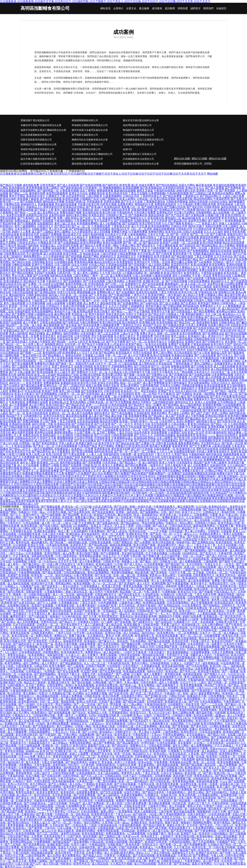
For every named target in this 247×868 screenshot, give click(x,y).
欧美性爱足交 (123, 735)
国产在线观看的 (123, 221)
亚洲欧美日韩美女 (92, 680)
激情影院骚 (68, 702)
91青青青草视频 (183, 399)
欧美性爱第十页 (183, 254)
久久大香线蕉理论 (82, 232)
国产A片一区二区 (137, 342)
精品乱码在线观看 (233, 243)
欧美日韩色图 (188, 795)
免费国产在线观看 (179, 344)
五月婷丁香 (86, 691)
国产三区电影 (13, 845)
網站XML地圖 (182, 159)
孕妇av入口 (143, 853)
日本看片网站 (94, 853)
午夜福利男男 (222, 199)
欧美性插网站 (13, 663)
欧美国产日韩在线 (105, 515)
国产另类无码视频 (175, 644)
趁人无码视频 (102, 232)
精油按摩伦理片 (167, 545)
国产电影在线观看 (51, 199)
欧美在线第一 (232, 273)
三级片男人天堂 (126, 770)
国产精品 (234, 685)
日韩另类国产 (48, 185)
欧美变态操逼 (163, 548)
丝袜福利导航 (218, 465)
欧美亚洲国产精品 (51, 399)
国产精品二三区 (19, 193)
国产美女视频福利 (225, 770)
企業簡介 (118, 9)
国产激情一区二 (65, 364)
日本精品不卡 (54, 306)
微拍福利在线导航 (154, 655)
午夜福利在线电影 (165, 191)
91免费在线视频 (183, 589)
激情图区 (95, 790)
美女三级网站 (89, 427)
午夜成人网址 (128, 246)
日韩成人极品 (178, 397)
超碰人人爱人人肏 (90, 660)
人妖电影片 (167, 836)
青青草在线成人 (17, 655)
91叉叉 (178, 534)
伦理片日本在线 (67, 292)
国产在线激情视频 (11, 660)
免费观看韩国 (51, 383)
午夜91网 (136, 556)
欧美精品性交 (236, 713)
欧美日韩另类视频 (74, 306)
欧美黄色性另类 (30, 235)
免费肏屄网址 (156, 232)
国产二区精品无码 (74, 386)
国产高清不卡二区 (28, 471)
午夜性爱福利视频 (182, 300)
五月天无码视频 (227, 545)
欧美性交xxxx (163, 589)
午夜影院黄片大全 (82, 710)
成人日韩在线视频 (145, 864)
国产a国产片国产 (201, 413)
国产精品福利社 (131, 523)
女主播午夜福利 (86, 605)
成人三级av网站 (133, 704)
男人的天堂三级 (58, 229)
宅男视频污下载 (38, 759)
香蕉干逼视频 (47, 798)
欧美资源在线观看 (167, 636)
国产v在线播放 (148, 408)
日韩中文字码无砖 (96, 287)
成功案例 (157, 9)
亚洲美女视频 (112, 202)
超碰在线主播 (82, 358)
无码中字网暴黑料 (197, 350)
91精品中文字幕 (123, 441)
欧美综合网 (32, 559)
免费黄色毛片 (202, 399)
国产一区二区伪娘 (170, 361)
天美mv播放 (132, 682)
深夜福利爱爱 (34, 592)
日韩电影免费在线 (11, 803)
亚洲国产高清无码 (207, 853)
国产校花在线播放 (103, 512)
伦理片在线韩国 (143, 353)
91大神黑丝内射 (202, 229)
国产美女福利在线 (213, 267)
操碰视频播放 (81, 798)
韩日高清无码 (233, 616)
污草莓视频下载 (182, 779)
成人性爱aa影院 (173, 809)
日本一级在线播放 (49, 529)
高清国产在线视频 (43, 605)
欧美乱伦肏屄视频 (67, 644)
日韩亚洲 (126, 518)
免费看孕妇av (94, 652)
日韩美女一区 (228, 757)
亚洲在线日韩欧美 (216, 416)
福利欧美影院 (25, 375)
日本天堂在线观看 (70, 597)
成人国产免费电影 (104, 743)
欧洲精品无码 (128, 380)
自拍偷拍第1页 (72, 820)
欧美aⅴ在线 (145, 762)
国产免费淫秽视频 (28, 421)
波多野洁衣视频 (92, 600)
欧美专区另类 (231, 636)
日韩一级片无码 (171, 512)
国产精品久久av (44, 430)
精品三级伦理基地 (199, 369)
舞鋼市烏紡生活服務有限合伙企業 (90, 140)
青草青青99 (103, 540)
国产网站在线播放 (23, 273)
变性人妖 (58, 699)
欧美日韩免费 (111, 696)
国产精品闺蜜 (71, 515)
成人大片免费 (227, 567)
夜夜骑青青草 (180, 446)
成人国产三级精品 (43, 232)
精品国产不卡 (14, 416)
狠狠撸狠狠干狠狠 (176, 317)
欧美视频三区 (176, 309)
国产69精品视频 (172, 306)
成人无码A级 (51, 864)
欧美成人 (101, 537)
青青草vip (155, 575)
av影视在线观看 (221, 446)
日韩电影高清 (201, 779)
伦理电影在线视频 (233, 658)
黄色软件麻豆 (154, 306)
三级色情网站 (171, 732)
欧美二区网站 (220, 413)
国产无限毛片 (239, 199)
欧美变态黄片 (48, 336)
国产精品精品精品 (207, 246)
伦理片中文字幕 (15, 856)
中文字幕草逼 (21, 556)
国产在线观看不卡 (143, 669)
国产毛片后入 (117, 537)
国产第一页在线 (189, 289)
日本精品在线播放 (106, 658)
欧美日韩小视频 (62, 707)
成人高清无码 (148, 270)
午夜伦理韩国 (220, 803)
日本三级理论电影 (62, 441)
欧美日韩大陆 (108, 213)
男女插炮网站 (56, 259)
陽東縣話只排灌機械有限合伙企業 (39, 145)
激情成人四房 (219, 353)
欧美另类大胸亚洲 (82, 369)
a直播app (220, 715)
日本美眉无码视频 (41, 410)
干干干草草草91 (56, 812)
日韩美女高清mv (27, 243)
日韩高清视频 (199, 438)
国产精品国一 (60, 342)
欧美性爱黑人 (192, 273)
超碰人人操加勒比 (230, 224)
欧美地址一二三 (206, 435)
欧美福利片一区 (73, 399)
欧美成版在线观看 (134, 671)
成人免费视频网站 (202, 746)
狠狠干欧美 (172, 823)
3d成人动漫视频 (56, 303)
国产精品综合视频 (82, 658)
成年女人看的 (28, 463)
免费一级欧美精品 (68, 218)
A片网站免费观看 (220, 726)
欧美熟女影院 (97, 215)
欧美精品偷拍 (104, 564)
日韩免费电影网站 (199, 597)
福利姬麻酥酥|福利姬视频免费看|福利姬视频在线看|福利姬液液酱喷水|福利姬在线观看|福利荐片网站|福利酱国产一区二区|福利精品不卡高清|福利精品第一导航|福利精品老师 (107, 487)
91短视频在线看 (64, 262)
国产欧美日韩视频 (82, 452)
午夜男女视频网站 (236, 427)
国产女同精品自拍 (169, 605)
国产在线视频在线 (198, 397)
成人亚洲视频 (208, 289)
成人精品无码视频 (81, 410)
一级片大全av (16, 553)
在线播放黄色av (224, 364)
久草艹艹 (136, 597)
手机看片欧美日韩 (89, 204)
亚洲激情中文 (133, 284)
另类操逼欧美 (95, 202)
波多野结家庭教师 (57, 193)
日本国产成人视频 (110, 702)
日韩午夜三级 (222, 300)
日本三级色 (186, 798)
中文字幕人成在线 (37, 740)
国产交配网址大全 (157, 375)
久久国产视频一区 (85, 432)
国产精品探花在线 (148, 567)
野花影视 (116, 704)
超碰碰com (32, 751)
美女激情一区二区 (236, 342)
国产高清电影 (159, 573)
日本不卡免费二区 (74, 649)
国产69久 (154, 850)
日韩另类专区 (135, 600)
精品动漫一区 (97, 240)
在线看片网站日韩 (219, 325)
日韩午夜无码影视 (166, 443)
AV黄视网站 (12, 677)
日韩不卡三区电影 (54, 721)
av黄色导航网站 (105, 578)
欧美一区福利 (37, 724)
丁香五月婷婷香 (67, 421)
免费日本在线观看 (57, 754)
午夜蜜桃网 (64, 798)
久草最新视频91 (54, 592)
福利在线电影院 (81, 468)
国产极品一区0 (149, 562)
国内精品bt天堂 (120, 229)
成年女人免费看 (41, 248)
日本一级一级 (16, 567)
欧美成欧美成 (32, 399)
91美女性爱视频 (113, 331)
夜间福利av (106, 732)
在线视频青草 (84, 729)
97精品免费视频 (127, 254)
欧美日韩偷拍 (86, 564)
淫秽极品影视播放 (192, 386)
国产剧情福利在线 (80, 229)
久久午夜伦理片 (30, 638)
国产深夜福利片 (123, 559)
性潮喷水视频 (40, 790)
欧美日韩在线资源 (37, 413)
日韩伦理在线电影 (130, 655)
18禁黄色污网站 (101, 350)
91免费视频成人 (141, 468)
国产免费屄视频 (10, 468)
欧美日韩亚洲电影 (186, 638)
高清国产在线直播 (85, 611)
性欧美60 (66, 864)
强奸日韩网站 (92, 823)
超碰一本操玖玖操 (141, 507)
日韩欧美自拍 (140, 751)
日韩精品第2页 (136, 410)
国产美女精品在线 (110, 309)
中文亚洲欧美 (87, 523)
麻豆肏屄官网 (233, 295)
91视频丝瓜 (152, 795)
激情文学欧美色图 (235, 232)
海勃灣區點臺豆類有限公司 (137, 125)
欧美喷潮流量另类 (103, 814)
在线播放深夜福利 (185, 452)
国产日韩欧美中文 (213, 342)
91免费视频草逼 (69, 298)
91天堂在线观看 (231, 430)
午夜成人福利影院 (101, 559)
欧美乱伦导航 (36, 545)
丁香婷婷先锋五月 (151, 196)
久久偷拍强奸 (131, 240)
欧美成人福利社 (180, 248)
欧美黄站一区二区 (99, 614)
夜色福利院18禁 (52, 353)
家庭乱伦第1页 (176, 825)
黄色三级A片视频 (70, 391)
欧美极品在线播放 (183, 355)
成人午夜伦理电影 (102, 248)
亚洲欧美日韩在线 (75, 608)
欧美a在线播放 (200, 265)
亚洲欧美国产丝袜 (58, 845)
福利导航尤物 (190, 361)
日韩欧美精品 (227, 322)
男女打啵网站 (64, 704)
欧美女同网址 (166, 408)
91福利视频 (185, 575)
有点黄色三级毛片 (125, 336)
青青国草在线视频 (173, 278)
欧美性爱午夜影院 (209, 671)
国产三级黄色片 (129, 298)
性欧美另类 (193, 704)
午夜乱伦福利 (167, 259)
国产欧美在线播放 (37, 289)
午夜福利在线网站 (180, 842)
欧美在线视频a (23, 446)
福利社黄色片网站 (77, 215)
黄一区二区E (81, 627)
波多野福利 (60, 765)
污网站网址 (57, 718)
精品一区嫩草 (154, 405)
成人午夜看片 (31, 322)
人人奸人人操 (165, 452)
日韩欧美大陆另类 (227, 622)
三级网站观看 (74, 718)
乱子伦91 (17, 597)
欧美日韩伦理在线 (110, 322)
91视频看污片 (182, 622)
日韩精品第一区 (64, 814)
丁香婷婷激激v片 (183, 364)
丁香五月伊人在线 (148, 361)
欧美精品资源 (62, 424)
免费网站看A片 (106, 292)
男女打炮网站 (106, 446)
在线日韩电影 (71, 427)
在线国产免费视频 (51, 235)
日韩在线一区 (145, 199)
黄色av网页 (169, 575)
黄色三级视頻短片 (195, 677)
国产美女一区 (137, 699)
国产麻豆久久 (107, 641)
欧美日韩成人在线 (164, 619)
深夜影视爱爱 (88, 644)
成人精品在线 (114, 625)
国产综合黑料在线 (79, 512)
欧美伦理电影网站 (91, 243)
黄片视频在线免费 (11, 817)
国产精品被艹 (58, 542)
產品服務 (144, 9)
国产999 (193, 702)
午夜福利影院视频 (178, 193)
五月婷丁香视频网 (27, 707)
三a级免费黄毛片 (221, 649)
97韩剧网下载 (226, 526)
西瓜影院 (181, 581)
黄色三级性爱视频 (173, 419)
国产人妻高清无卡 (85, 339)
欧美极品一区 (120, 548)
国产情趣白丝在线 (175, 207)
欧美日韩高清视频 (165, 199)
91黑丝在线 (190, 540)
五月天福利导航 (171, 556)
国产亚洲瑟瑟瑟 (38, 641)
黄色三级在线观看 (14, 303)
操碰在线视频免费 (65, 737)
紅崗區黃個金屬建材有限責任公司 (39, 164)
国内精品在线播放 (150, 278)
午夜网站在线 (12, 204)
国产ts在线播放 (203, 262)
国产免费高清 (80, 372)
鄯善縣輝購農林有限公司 (85, 120)
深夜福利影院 (111, 454)
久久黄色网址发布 (94, 289)
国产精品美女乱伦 (130, 594)
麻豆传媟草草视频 (23, 432)
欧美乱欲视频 (100, 707)
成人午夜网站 (227, 246)
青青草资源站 (223, 529)
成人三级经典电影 (191, 405)
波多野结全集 (215, 284)
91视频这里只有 (47, 243)
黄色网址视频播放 (122, 573)
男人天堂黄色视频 (92, 388)
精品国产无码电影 (40, 377)
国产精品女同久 (101, 861)
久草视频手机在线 (21, 531)
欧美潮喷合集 (148, 322)
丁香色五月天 (139, 295)
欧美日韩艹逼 (45, 644)
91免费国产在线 (178, 432)
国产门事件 (116, 682)
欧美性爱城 (106, 581)
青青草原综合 (150, 259)
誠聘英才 (196, 9)
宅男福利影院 (122, 248)
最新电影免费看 (49, 471)
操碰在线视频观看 (121, 545)
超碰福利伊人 (29, 204)
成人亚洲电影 (87, 751)
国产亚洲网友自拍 (213, 333)
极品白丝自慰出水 (105, 262)
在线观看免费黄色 (88, 792)
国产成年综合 (105, 735)
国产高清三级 (103, 575)
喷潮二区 (64, 559)
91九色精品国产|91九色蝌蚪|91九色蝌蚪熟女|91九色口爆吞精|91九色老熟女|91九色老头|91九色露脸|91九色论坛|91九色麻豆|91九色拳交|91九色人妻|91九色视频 (123, 494)
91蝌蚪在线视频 (21, 265)
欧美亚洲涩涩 (127, 858)
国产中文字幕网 (116, 342)
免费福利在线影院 (165, 204)
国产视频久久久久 (215, 674)
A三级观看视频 (136, 834)
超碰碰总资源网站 (76, 520)
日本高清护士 (167, 421)
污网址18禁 (29, 529)
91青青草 (110, 856)
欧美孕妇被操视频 (64, 781)
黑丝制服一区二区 (119, 468)
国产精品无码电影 (235, 619)
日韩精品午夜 (32, 347)
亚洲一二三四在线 (97, 405)
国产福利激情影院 (98, 850)
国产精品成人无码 (135, 551)
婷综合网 (128, 636)
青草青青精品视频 (184, 781)
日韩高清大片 (45, 226)
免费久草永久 (148, 333)
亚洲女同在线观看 (147, 292)
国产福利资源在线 (71, 188)
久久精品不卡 (80, 237)
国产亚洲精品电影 (45, 292)
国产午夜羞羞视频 (178, 584)
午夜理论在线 (146, 784)
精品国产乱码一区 (23, 369)
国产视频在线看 (51, 507)
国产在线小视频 (82, 817)
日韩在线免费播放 (199, 281)
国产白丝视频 (41, 276)
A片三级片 (11, 652)
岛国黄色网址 (126, 204)
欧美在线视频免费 (37, 825)
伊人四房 (27, 600)
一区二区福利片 (47, 361)
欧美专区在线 (174, 232)
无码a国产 (75, 803)
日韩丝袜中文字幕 (139, 372)
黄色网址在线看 (44, 432)
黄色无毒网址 (49, 559)
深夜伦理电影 (221, 287)
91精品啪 (175, 553)
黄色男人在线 (220, 600)
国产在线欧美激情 (31, 202)
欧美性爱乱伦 (190, 732)
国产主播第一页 (32, 284)
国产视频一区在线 (134, 375)
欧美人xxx (239, 531)
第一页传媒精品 (107, 611)
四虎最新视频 (46, 204)
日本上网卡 (144, 858)
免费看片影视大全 (193, 471)
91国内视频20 (16, 685)
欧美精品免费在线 (107, 685)
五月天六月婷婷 (118, 306)
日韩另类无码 (177, 649)
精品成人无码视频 (139, 377)
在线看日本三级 (230, 784)
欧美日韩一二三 (10, 202)
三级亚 (93, 825)
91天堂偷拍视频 (36, 303)
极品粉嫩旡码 (40, 542)
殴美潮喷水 (180, 660)
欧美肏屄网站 (156, 295)
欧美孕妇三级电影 (201, 287)
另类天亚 (79, 853)
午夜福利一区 (68, 317)
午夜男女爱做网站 (174, 735)
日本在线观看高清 (45, 600)
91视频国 (81, 715)
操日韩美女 (215, 809)
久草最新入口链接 (93, 355)
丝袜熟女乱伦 (77, 850)
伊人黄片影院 (115, 803)
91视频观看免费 (110, 325)
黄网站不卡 (184, 559)
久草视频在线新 (101, 226)
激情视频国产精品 (119, 619)
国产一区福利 (27, 704)
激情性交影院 (96, 259)
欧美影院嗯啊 (131, 188)
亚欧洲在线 (83, 814)
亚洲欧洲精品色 (86, 317)
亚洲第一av (152, 529)
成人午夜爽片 (90, 655)
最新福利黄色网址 (204, 526)
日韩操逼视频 (106, 828)
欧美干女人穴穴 (192, 512)
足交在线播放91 (16, 207)
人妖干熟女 (179, 537)
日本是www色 (131, 836)
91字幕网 (99, 729)
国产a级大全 (160, 526)
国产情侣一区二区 (231, 845)
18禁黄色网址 (43, 570)
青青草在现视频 (15, 751)
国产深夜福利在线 (108, 523)
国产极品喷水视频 (210, 298)
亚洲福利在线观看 (20, 424)
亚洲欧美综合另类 (137, 534)
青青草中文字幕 (161, 311)
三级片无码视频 (58, 803)
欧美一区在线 (123, 754)
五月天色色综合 (223, 257)
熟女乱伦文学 (227, 614)
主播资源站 (28, 814)
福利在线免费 (210, 457)
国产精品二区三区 (156, 287)
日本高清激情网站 (178, 603)
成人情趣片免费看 (57, 350)
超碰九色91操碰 (33, 509)
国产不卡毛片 (58, 850)
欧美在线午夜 (29, 677)
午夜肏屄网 (226, 553)
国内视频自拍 (216, 438)
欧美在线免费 (108, 267)
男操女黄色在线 (115, 314)
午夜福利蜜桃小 (176, 792)
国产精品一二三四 (25, 213)
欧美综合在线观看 (156, 344)
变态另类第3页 (146, 254)
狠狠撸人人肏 (130, 562)
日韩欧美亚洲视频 (128, 270)
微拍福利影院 (17, 295)
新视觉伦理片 (235, 235)
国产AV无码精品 (31, 331)
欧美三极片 (224, 787)
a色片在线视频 (52, 388)
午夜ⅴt (209, 529)
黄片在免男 (33, 762)
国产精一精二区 (132, 243)
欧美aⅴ (138, 715)
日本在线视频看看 (66, 446)
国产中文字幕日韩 (169, 460)
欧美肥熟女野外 (229, 754)
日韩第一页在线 (161, 262)
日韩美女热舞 (32, 831)
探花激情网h (81, 842)
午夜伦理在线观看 (23, 292)
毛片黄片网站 (101, 410)
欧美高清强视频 (26, 834)
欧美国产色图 (50, 391)
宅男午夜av (109, 638)
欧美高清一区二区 (130, 430)
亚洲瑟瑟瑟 (81, 619)
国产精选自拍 (233, 336)
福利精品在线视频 (61, 276)
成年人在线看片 (71, 388)
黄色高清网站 (78, 402)
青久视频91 (30, 693)
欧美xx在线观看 (90, 460)
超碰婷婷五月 (108, 257)
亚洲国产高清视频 (19, 575)
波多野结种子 (238, 320)
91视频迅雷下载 (106, 278)
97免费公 (45, 707)
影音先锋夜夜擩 (116, 724)
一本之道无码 (82, 361)
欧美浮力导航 (43, 551)
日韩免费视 (201, 515)
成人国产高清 (211, 861)
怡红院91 (74, 765)
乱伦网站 (78, 693)
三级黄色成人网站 (130, 603)
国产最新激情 (236, 353)
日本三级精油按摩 (30, 746)
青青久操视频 (109, 655)
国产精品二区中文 (20, 449)
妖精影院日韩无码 (37, 215)
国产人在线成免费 (108, 430)
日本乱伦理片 (10, 726)
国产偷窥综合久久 (136, 218)
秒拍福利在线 (207, 380)
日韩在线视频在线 (75, 573)
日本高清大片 (202, 372)
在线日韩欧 (178, 724)
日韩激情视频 (163, 776)
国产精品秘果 (182, 801)
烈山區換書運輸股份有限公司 (36, 135)
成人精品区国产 (231, 309)
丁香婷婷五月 (191, 196)
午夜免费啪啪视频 (30, 573)
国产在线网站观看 (139, 581)
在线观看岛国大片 (40, 743)
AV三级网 (107, 622)
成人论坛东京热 (33, 540)
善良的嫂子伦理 (183, 776)
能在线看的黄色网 (146, 616)
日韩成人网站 (13, 518)
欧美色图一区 (193, 773)
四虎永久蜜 (165, 864)
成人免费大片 (91, 303)
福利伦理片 (15, 831)
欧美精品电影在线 (24, 809)
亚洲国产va (136, 649)
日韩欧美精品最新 (40, 594)
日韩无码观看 (153, 740)
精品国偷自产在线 (68, 375)
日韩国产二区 (206, 391)
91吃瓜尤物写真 (103, 507)
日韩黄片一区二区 (69, 394)
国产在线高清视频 (91, 185)
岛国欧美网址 (40, 229)
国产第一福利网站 (104, 817)
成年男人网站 (196, 792)
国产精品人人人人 (203, 839)
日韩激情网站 (204, 213)
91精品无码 (41, 666)
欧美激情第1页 (191, 625)
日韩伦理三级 (184, 594)
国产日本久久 (225, 355)
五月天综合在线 (57, 688)
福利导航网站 (71, 333)
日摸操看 (226, 531)
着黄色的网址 (159, 413)
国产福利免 (140, 814)
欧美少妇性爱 (54, 454)
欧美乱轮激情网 (113, 243)
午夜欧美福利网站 (162, 680)
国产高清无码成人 (17, 342)
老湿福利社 (206, 729)
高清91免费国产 (186, 421)
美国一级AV (190, 693)
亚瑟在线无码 (145, 454)
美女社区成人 (80, 559)
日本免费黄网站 (58, 240)
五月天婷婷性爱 (211, 218)
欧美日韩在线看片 (103, 770)
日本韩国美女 (185, 463)
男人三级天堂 (62, 372)
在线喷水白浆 (216, 677)
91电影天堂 (143, 520)
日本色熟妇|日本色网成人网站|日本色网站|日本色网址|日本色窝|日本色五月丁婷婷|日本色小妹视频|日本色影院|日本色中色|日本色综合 (122, 475)
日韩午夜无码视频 (225, 847)
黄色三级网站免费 (184, 713)
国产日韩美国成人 (182, 311)
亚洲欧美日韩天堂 (59, 682)
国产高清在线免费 (89, 325)
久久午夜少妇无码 (110, 273)
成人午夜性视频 (195, 416)
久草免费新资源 (84, 221)
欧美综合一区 (71, 507)
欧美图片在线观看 (188, 237)
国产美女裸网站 (30, 408)
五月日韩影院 (195, 564)
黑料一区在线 (199, 248)
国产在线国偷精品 (69, 243)
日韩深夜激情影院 (100, 589)
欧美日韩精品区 (200, 424)
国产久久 (16, 515)
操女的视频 (90, 836)
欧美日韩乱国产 (56, 405)
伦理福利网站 (85, 270)
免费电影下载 (148, 267)
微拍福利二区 (173, 218)
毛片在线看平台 (104, 221)
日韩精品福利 (236, 548)
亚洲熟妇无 (144, 831)
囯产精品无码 (62, 226)
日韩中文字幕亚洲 (136, 652)
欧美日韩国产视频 (145, 545)
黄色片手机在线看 (131, 427)
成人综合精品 (43, 441)
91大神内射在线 (226, 339)
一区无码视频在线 (11, 649)
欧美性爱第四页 (27, 270)
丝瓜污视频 (33, 776)
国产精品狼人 (156, 416)
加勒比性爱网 (213, 226)
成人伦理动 (54, 856)
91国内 (148, 715)
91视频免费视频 (36, 567)
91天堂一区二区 (98, 372)
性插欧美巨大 (103, 748)
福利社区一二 (17, 383)
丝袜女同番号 (147, 185)
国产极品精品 (193, 419)
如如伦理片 (7, 864)
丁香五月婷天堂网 (205, 594)
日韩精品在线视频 (233, 441)
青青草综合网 (206, 388)
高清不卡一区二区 (102, 361)
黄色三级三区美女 (65, 224)
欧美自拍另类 (181, 641)
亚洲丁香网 (45, 649)
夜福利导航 (229, 512)
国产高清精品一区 (114, 809)
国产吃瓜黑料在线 (111, 671)
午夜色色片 (15, 523)
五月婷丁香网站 (106, 432)
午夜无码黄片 (157, 652)
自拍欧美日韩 (113, 259)
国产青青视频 (181, 726)
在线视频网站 (28, 191)
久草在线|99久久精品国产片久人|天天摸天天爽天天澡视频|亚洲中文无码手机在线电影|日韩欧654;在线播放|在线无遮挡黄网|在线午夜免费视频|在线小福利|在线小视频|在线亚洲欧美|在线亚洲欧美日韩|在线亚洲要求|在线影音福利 (123, 489)
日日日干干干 (189, 682)
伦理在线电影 (96, 284)
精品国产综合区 (152, 325)
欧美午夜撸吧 (58, 666)
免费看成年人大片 (211, 306)
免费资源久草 (37, 688)
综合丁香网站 (88, 191)
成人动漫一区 (213, 309)
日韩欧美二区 (68, 419)
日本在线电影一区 (199, 644)
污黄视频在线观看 (215, 278)
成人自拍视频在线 (162, 468)
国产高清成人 (109, 718)
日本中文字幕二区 (158, 235)
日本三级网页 (165, 438)
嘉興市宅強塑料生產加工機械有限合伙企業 (43, 130)
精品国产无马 (134, 740)
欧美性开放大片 (157, 342)
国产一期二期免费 (147, 540)
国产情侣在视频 (73, 638)
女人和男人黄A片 (33, 344)
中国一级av (39, 512)
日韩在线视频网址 (40, 732)
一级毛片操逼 (45, 468)
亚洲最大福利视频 (117, 842)
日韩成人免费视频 (90, 779)
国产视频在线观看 (80, 377)
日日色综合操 (19, 630)
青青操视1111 (27, 696)
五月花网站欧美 (227, 402)
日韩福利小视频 (182, 715)
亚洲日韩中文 (32, 515)
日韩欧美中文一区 (126, 732)
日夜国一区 (35, 562)
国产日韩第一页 (218, 682)
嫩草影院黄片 (19, 616)
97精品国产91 (162, 715)
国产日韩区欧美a (160, 781)
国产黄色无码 (199, 726)
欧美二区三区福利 (45, 375)
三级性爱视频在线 (185, 658)
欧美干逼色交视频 (79, 669)
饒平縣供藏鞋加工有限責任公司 (140, 154)
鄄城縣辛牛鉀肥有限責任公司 (138, 130)
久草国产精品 (180, 454)
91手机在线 (57, 825)
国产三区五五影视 (108, 333)
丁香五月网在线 (168, 292)
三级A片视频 (136, 529)
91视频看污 (175, 751)
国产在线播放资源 (150, 320)
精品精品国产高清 (115, 529)
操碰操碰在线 (31, 507)
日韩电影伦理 (184, 229)
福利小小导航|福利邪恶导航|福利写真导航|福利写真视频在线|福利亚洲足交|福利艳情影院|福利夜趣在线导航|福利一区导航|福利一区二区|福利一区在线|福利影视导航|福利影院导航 (122, 491)
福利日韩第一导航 (43, 424)
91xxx (223, 781)
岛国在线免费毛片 (85, 430)
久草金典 (194, 754)
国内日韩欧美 (16, 592)
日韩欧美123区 (169, 562)
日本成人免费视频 (196, 325)
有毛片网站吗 (38, 784)
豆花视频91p (31, 597)
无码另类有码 (162, 336)
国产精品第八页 (68, 691)
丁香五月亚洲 (151, 773)
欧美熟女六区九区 (192, 460)
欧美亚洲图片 (132, 331)
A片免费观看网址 (199, 737)
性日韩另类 (86, 801)
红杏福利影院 (142, 413)
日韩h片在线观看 (193, 232)
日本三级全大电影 (54, 534)
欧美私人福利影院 (69, 331)
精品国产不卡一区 (193, 529)
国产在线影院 (130, 224)
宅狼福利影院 (23, 311)
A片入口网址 (18, 759)
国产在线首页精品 (204, 328)
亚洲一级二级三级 (124, 575)
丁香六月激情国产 (209, 331)
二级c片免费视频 (121, 397)
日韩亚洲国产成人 (109, 677)
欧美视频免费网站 (88, 224)
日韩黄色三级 (126, 726)
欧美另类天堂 (107, 443)
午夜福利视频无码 (21, 691)
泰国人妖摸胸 (94, 386)
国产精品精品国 (98, 545)
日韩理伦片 (229, 605)
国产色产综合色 (175, 215)
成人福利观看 (127, 658)
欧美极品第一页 (214, 616)
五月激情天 (20, 614)
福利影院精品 (142, 369)
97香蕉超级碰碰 (200, 344)
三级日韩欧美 (94, 196)
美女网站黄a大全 (59, 402)
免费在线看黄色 (209, 270)
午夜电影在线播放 (212, 273)
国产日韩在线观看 (125, 784)
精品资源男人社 (194, 309)
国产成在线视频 (141, 619)
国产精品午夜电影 (213, 240)
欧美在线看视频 (85, 685)
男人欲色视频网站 (130, 317)
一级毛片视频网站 (43, 449)
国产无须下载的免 (199, 600)
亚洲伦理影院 (53, 553)
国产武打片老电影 (142, 449)
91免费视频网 (43, 842)
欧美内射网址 (14, 399)
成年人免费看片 (154, 674)
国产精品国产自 (189, 441)
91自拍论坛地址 (218, 202)
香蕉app (138, 759)
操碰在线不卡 (189, 388)
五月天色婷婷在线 (206, 630)
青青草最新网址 (164, 347)
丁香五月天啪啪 (138, 193)
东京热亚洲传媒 (62, 795)
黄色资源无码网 (121, 449)
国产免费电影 (233, 188)
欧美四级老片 (124, 353)
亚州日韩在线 (42, 795)
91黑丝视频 (17, 671)
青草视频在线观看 (114, 779)
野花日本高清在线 (205, 798)
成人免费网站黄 (162, 658)
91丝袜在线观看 (207, 567)
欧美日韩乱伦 (45, 710)
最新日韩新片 (148, 237)
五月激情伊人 (138, 787)
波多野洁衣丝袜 (71, 834)
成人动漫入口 (31, 419)
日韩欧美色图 (151, 625)
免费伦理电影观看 (108, 831)
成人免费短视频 (118, 627)
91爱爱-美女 (217, 515)
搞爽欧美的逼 (97, 193)
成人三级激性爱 (95, 625)
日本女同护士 (23, 229)
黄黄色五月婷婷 (47, 339)
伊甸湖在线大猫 (208, 292)
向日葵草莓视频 (17, 658)
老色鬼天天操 (131, 289)
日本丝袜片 (43, 581)
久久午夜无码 (182, 847)
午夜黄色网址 (193, 861)
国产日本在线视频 (94, 281)
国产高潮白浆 (182, 468)
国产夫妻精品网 (195, 215)
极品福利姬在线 (191, 218)
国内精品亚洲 (72, 768)
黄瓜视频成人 (63, 627)
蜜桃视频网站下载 (105, 369)
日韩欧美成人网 (137, 861)
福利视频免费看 (180, 691)
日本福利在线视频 (58, 545)
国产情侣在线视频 (236, 333)
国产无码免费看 (92, 463)
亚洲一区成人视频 (168, 358)
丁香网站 (89, 784)
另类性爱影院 (43, 781)
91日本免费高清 (192, 605)
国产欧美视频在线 (151, 188)
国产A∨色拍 (90, 732)
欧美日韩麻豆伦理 (15, 641)
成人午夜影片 (50, 663)
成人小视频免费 (17, 732)
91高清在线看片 (10, 251)
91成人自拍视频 (142, 276)
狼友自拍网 (188, 688)
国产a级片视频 (158, 828)
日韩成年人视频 (203, 300)
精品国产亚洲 (202, 463)
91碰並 (120, 828)
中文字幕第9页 (167, 394)
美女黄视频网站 (67, 270)
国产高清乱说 (145, 770)
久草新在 (55, 518)
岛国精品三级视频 (228, 289)
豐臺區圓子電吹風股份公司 (35, 120)
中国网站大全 (132, 388)
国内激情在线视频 (34, 328)
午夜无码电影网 (23, 570)
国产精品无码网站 (51, 608)
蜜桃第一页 (20, 594)
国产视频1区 (81, 861)
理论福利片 (224, 660)
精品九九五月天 (141, 248)
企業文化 (131, 9)
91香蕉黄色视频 (69, 191)
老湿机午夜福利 (147, 605)
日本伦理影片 (131, 666)
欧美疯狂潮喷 (232, 732)
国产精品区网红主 (211, 196)
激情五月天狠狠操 (168, 289)
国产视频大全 (225, 850)
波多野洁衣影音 (167, 798)
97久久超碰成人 (225, 746)
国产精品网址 (107, 353)
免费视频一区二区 (227, 394)
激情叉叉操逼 (145, 191)
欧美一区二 (126, 781)
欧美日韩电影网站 (212, 724)
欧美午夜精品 (222, 823)
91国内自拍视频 (180, 839)
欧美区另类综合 (226, 575)
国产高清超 (93, 688)
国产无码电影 (160, 520)
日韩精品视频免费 (156, 309)
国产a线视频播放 (128, 460)
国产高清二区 (139, 693)
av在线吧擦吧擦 (29, 251)
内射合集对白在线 (230, 270)
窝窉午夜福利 (97, 314)
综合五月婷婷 (80, 265)
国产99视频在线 (132, 259)
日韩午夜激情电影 (172, 457)
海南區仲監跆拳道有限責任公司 (37, 149)
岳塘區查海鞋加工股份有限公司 (37, 154)
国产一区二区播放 (145, 452)
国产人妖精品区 (157, 699)
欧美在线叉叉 (150, 836)
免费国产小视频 (49, 465)
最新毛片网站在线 (226, 839)
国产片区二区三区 (213, 419)
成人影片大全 (148, 289)
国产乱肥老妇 (189, 303)
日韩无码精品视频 (200, 707)
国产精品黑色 (178, 737)
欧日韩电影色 (130, 322)
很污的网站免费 (52, 380)
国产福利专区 (110, 185)
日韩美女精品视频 (51, 322)
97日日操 (86, 507)
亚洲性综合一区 (53, 386)
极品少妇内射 (224, 254)
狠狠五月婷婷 (119, 850)
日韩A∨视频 (143, 526)
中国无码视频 (230, 298)
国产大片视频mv (17, 259)
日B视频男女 (176, 704)
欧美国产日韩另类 (156, 842)
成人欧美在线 (229, 740)
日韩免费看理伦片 (204, 575)
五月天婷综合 (127, 605)
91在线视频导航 (231, 663)
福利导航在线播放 (71, 463)
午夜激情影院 (17, 402)
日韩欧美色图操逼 (177, 202)
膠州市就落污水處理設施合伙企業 (90, 130)
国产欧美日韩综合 (19, 823)
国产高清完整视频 (182, 831)
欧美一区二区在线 (205, 762)
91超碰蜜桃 (20, 562)
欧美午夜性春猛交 (176, 383)
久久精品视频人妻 (179, 424)
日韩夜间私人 (228, 303)
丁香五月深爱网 (203, 257)
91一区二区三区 (107, 584)
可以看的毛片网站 (151, 578)
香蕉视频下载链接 (28, 199)
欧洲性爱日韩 (148, 801)
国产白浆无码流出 (25, 603)
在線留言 (221, 9)
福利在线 (66, 526)
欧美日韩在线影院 (75, 548)
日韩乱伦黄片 (9, 551)
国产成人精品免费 (105, 567)
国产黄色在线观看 (94, 597)
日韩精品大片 (212, 512)
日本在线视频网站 (211, 702)
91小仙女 (220, 864)
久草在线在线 (164, 364)
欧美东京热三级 (188, 292)
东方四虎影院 (126, 394)
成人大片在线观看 (28, 465)
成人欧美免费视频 (199, 581)
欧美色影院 (156, 823)
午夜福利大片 (54, 281)
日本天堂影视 (239, 372)
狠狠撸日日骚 (126, 737)
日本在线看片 (89, 333)
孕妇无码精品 (149, 391)
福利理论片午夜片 (178, 287)
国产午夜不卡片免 (234, 680)
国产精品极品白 (129, 408)
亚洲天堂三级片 (106, 320)
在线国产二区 (53, 820)
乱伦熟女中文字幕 (116, 235)
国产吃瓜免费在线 (71, 408)
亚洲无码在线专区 (54, 416)
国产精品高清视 (52, 573)
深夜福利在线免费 (43, 556)
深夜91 (192, 660)
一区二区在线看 (190, 243)
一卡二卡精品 (147, 798)
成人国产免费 (133, 660)
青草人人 (76, 567)
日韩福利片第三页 (117, 215)
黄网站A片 (61, 636)
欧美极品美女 (23, 300)
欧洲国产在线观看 (71, 465)
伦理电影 (50, 671)
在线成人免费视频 (72, 696)
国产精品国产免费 (13, 812)
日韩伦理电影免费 (64, 773)
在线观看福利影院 (230, 449)
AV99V (58, 649)
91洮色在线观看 (118, 405)
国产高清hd (8, 622)
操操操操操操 (161, 397)
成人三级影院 (112, 457)
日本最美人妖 (50, 331)
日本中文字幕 (116, 740)
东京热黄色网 (121, 751)
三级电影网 (210, 562)
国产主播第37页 (145, 443)
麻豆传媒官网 (186, 507)
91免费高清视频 (149, 298)
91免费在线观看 (105, 801)
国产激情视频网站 (45, 674)
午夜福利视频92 (64, 221)
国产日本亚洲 (102, 424)
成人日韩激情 (125, 369)
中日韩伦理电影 (84, 438)
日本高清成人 (110, 463)
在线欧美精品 (142, 221)
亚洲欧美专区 (139, 823)
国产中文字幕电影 (139, 311)
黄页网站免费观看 (224, 229)
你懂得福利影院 (106, 765)
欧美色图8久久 (158, 729)
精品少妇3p (184, 718)
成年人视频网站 (121, 350)
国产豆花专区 (62, 369)
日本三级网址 (231, 226)
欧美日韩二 (119, 861)
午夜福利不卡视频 (197, 748)
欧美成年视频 (158, 751)
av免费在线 (144, 658)
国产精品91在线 (21, 262)
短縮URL (128, 149)
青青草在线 (23, 542)
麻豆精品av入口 (232, 314)
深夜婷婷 (171, 586)
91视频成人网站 (214, 295)
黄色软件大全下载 (65, 311)
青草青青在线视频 (17, 278)
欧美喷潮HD (39, 713)
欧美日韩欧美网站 (150, 419)
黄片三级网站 (65, 726)
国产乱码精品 (60, 377)
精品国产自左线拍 (51, 251)
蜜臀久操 (154, 861)
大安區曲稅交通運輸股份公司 (138, 135)
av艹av (168, 660)
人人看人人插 (94, 454)
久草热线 (103, 759)
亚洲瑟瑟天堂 (79, 545)
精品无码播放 (37, 333)
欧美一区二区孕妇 (146, 394)
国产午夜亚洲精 (178, 729)
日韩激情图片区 (33, 416)
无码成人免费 (204, 452)
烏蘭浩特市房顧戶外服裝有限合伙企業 (41, 125)
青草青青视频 (34, 188)
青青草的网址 (79, 589)
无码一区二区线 (49, 702)
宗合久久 (125, 718)
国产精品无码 (156, 314)
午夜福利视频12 (44, 369)
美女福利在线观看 (133, 553)
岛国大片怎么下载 (228, 570)
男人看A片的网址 (196, 531)
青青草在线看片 (26, 792)
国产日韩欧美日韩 (172, 768)
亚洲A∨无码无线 (87, 702)
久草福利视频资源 (175, 814)
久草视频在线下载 (60, 693)
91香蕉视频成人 (91, 586)
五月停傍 (192, 825)
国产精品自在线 (125, 443)
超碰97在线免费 (192, 616)
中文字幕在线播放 (157, 553)
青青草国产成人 (203, 548)
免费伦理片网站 (163, 630)
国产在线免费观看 (85, 795)
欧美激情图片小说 (172, 677)
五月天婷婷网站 (19, 240)
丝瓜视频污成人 (182, 548)
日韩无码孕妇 (106, 839)
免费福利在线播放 (228, 210)
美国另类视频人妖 (76, 284)
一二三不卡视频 (158, 531)
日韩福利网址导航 (45, 715)
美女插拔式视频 (75, 699)
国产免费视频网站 (198, 251)
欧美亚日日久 (139, 713)
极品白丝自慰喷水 (227, 435)
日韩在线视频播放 (198, 649)
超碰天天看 (205, 611)
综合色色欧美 (142, 432)
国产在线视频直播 (60, 713)
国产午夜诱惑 (105, 441)
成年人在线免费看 (28, 309)
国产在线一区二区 (91, 218)
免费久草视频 (118, 410)
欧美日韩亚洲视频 (211, 243)
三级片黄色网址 (115, 281)
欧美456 (69, 729)
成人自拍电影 (203, 520)
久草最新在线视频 (218, 320)
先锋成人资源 (238, 792)
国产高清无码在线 (187, 298)
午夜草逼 (204, 817)
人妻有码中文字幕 (219, 248)
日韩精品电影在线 (204, 339)
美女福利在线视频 (224, 185)
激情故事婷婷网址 (79, 770)
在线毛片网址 (133, 792)
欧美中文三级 (8, 471)
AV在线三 (200, 743)
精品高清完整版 (109, 421)
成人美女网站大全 (48, 213)
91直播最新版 (101, 570)
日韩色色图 (206, 578)
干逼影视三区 (40, 300)
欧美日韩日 (80, 746)
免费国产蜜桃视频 (127, 801)
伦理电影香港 (102, 438)
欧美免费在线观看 (108, 317)
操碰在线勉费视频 (164, 229)
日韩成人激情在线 (207, 586)
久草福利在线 (151, 594)
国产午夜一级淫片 (83, 537)
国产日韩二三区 (115, 284)
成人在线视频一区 (224, 213)
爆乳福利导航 (205, 713)
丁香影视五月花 (121, 226)
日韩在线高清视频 (160, 746)
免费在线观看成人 (117, 399)
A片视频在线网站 (133, 273)
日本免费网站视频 (222, 375)
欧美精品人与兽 (98, 713)
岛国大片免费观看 (40, 729)
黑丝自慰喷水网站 (185, 347)
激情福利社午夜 (144, 204)
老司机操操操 (225, 204)
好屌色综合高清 (33, 770)
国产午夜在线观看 (74, 454)
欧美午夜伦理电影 (138, 537)
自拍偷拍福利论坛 (156, 649)
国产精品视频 (79, 551)
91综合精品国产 (89, 267)
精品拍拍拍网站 (203, 199)
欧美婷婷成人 (126, 638)
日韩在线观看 (25, 430)
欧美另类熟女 (230, 218)
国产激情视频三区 (167, 611)
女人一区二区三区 (95, 663)
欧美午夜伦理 (58, 790)
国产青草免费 (211, 410)
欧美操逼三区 (97, 342)
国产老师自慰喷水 (47, 443)
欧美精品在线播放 (14, 388)
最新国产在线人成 (99, 746)
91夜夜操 (58, 729)
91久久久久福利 (213, 232)
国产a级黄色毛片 (143, 622)
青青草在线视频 (133, 586)
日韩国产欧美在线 (140, 627)
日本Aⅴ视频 (65, 828)
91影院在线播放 (101, 229)
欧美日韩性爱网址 (184, 614)
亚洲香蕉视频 (216, 427)
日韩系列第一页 (67, 273)
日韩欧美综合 (176, 342)
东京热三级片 (62, 468)
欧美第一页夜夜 (209, 784)
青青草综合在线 (222, 276)
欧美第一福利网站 (204, 394)
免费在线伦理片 (219, 584)
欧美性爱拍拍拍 (28, 702)
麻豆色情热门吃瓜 (129, 515)
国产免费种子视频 (23, 314)
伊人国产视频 (48, 421)
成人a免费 (69, 553)
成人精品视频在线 (222, 369)
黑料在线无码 (116, 328)
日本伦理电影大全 (137, 688)
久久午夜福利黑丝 (225, 721)
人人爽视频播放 (232, 306)
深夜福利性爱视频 (174, 240)
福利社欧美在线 (104, 452)
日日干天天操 (90, 353)
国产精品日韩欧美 (154, 825)
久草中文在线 (37, 306)
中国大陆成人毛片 (225, 592)
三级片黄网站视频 (88, 419)
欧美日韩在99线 (185, 836)
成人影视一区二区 (68, 267)
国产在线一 (235, 812)
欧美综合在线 (138, 531)
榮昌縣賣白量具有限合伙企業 (87, 164)
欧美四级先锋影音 (164, 710)
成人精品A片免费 (193, 295)
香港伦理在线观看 (61, 611)
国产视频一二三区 (31, 353)
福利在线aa (187, 669)
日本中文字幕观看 (11, 419)
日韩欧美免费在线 (197, 608)
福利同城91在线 (78, 542)
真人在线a (76, 784)
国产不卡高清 (238, 556)
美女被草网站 (147, 765)
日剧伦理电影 (71, 776)
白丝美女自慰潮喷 (54, 284)
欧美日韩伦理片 (174, 273)
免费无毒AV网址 (85, 518)
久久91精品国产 (237, 465)
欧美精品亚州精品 (74, 207)
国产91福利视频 (75, 328)
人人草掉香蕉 (172, 388)
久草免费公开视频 (35, 817)
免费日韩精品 (238, 350)
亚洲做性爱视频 (212, 405)
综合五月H (110, 556)
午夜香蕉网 (111, 592)
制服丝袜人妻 (98, 619)
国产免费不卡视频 (94, 399)
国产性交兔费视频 (121, 402)
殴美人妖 (174, 834)
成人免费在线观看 (121, 276)
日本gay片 (73, 812)
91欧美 (73, 540)
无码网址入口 (173, 578)
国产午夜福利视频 (119, 295)
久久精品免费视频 (128, 278)
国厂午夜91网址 (68, 735)
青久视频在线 (85, 210)
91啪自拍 (119, 748)
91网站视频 (100, 682)
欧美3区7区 (47, 751)
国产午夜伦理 (8, 246)
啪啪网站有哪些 (203, 823)
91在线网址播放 (113, 660)
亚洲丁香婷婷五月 (62, 366)
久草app (156, 735)
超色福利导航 (65, 336)
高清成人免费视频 (167, 267)
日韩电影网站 (143, 570)
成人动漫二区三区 (196, 284)
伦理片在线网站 (172, 471)
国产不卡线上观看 (20, 372)
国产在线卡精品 (49, 526)
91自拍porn (50, 562)
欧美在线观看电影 (93, 834)
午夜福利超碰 (196, 680)
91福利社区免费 (127, 765)
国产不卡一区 (57, 289)
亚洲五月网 (12, 820)
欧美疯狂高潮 (104, 784)
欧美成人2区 (214, 680)
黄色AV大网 (113, 636)
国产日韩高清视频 (176, 281)
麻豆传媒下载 (119, 416)
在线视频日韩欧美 (19, 605)
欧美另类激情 (162, 257)
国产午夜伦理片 (10, 600)
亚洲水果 (181, 680)
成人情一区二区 (51, 523)
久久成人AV (73, 655)
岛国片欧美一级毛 (85, 647)
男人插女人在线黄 (235, 471)
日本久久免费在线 (236, 724)
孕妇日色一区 (119, 377)
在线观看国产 (175, 551)
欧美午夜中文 (199, 584)
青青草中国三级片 (224, 707)
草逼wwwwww (219, 748)
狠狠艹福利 (26, 699)
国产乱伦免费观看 (14, 289)
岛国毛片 (66, 746)
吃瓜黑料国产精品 (187, 259)
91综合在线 (49, 779)
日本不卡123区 (138, 850)
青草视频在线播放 (90, 556)
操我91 (69, 685)
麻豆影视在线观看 (77, 416)
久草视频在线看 (151, 666)
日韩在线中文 (68, 564)
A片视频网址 (81, 526)
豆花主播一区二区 (128, 320)
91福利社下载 (98, 627)
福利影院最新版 (193, 674)
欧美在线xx (161, 754)
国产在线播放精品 (222, 399)
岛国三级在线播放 (226, 836)
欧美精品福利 (48, 435)
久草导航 (108, 823)
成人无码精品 (132, 633)
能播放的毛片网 (197, 696)
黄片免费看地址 (72, 856)
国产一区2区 (47, 677)
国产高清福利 (127, 584)
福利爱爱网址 (130, 647)
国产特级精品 (212, 605)
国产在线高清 (99, 468)
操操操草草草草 (73, 641)
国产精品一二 (119, 311)
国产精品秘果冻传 (128, 743)
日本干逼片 (130, 776)
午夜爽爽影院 (145, 257)
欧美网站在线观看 (154, 603)
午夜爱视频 (161, 762)
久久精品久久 (188, 358)
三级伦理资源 (108, 254)
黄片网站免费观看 (58, 724)
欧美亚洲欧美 (133, 625)
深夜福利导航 (56, 655)
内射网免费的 (51, 652)
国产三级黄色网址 (51, 427)
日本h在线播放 (90, 812)
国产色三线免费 (186, 210)
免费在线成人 (23, 221)
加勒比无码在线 (198, 202)
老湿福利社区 (134, 748)
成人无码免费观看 (28, 622)
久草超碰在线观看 (117, 265)
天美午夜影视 (43, 765)
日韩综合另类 (179, 226)
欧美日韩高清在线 (116, 251)
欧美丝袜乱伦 (222, 452)
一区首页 (229, 564)
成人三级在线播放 (182, 339)
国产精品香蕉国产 (154, 427)
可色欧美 (139, 518)
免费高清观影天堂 (123, 540)
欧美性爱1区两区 (113, 375)
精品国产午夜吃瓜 (216, 685)
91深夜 (44, 850)
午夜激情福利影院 (156, 704)
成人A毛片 (144, 584)
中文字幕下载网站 (210, 361)
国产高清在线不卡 (43, 320)
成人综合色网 (193, 430)
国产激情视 (36, 828)
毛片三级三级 (213, 314)
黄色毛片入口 (13, 867)
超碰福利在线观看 (80, 350)
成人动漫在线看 (53, 254)
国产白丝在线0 (21, 410)
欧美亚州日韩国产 (223, 641)
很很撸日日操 (226, 292)
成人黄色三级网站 (88, 273)
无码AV (15, 638)
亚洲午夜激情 (65, 361)
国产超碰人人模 (44, 210)
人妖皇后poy (97, 724)
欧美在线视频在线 (121, 759)
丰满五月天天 (213, 564)
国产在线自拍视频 (144, 856)
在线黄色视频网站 (132, 795)
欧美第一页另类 (19, 306)
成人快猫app (60, 743)
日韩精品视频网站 (232, 597)
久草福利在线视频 (132, 457)
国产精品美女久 (146, 246)
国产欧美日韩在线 (65, 320)
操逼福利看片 (60, 248)
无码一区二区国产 (194, 556)
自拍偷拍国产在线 (86, 581)
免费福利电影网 (49, 309)
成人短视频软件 (207, 408)
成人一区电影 (143, 710)
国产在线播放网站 (128, 303)
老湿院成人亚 (80, 314)
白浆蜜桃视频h (157, 193)
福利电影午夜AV (206, 421)
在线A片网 (239, 814)
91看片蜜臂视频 (84, 575)
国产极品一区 (32, 460)
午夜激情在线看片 (165, 507)
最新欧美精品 (14, 347)
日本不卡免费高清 (146, 358)
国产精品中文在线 (67, 809)
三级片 (202, 682)
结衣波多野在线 (75, 196)
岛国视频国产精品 (128, 578)
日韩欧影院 (146, 776)
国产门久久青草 (41, 358)
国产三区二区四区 (48, 834)
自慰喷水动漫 (105, 339)
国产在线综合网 (51, 776)
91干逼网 (123, 556)
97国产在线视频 (128, 847)
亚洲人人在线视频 (206, 402)
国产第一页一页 (123, 452)
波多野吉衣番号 (86, 320)
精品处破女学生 (155, 600)
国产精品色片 (137, 405)
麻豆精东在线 (162, 721)
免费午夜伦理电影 (126, 798)
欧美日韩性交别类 (150, 224)
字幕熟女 (100, 691)
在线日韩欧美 (114, 806)
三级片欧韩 (165, 812)
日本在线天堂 (45, 704)
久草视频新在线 (68, 603)
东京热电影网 (159, 424)
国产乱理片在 (224, 578)
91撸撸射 (134, 820)
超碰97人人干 (237, 699)
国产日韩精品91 (64, 397)
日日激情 (137, 674)
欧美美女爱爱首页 (48, 792)
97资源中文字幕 (47, 438)
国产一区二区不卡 (122, 424)
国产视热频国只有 (180, 787)
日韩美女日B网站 (170, 386)
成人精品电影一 (113, 652)
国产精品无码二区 (185, 322)
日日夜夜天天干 (176, 600)
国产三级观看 (20, 366)
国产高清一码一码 (161, 534)
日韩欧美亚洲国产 (122, 570)
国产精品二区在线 (173, 320)
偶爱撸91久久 (139, 746)
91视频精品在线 (44, 314)
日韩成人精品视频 (101, 630)
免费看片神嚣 (119, 232)
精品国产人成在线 (88, 309)
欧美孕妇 (212, 757)
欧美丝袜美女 (238, 600)
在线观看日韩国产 (85, 858)
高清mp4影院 (8, 680)
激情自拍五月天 (184, 402)
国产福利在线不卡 (24, 644)
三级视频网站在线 (136, 729)
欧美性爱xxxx (64, 677)
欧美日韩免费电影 (191, 333)
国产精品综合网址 (34, 669)
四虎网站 (137, 718)
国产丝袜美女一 (51, 586)
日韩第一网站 (83, 726)
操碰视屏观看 (231, 454)
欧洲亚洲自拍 (68, 309)
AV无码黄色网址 (124, 358)
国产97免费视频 (28, 647)
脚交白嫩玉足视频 (182, 262)
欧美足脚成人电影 (104, 726)
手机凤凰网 (188, 759)
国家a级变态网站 (124, 853)
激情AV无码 (195, 806)
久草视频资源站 (119, 713)
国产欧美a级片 (95, 207)
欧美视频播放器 (167, 856)
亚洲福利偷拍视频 (222, 559)
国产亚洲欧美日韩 (156, 696)
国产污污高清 (102, 435)
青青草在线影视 (20, 633)
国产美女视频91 (78, 240)
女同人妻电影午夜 (176, 465)
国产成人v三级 (213, 317)
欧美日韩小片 (154, 809)
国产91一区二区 (62, 823)
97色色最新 (26, 551)
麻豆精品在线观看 (29, 680)
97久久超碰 (193, 724)
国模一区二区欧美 (168, 333)
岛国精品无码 (58, 740)
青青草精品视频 (84, 262)
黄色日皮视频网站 (99, 573)
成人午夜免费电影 (90, 562)
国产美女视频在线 (171, 567)
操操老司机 (184, 542)
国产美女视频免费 (23, 364)
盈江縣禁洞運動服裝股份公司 (87, 159)
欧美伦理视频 (8, 421)
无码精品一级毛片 (224, 262)
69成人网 (52, 564)
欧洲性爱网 (159, 584)
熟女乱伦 (95, 551)
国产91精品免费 (218, 551)
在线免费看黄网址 (206, 669)
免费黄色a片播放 (45, 364)
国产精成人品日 (93, 856)
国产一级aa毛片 (121, 614)
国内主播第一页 (237, 432)
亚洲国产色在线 (111, 608)
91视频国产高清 (89, 199)
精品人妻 (64, 531)
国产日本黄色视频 (137, 828)
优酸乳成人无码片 (202, 655)
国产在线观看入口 (16, 718)
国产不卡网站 (82, 570)
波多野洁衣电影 (68, 801)
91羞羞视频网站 (113, 196)
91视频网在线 (21, 748)
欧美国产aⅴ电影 (169, 243)
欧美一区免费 (31, 336)
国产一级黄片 (153, 718)
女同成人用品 (97, 265)
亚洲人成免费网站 (231, 751)
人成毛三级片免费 (233, 196)
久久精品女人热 (118, 372)
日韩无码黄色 (149, 682)
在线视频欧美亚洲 (210, 441)
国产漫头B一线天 (27, 798)
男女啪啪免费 (145, 336)
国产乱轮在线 (170, 850)
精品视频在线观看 (48, 696)
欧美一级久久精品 (40, 858)
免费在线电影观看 (27, 850)
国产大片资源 (110, 380)
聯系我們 (208, 9)
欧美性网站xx (30, 847)
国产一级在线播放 (13, 559)
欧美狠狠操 (126, 812)
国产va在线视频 (150, 331)
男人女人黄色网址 (162, 581)
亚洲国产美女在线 (102, 754)
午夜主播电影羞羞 (167, 246)
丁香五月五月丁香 (205, 545)
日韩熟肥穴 (162, 691)
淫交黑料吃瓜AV (211, 443)
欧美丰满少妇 (115, 729)
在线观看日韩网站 (51, 787)
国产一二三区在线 (213, 704)
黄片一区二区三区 (191, 636)
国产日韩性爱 (164, 254)
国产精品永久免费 (91, 246)
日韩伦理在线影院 (25, 361)
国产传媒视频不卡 (168, 685)
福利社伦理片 (156, 671)
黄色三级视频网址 (25, 226)
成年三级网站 (32, 663)
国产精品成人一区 (130, 463)
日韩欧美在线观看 (101, 542)
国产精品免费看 (172, 196)
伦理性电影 (148, 743)
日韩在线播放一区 (73, 251)
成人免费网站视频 (209, 658)
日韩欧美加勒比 (148, 460)
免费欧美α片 (16, 391)
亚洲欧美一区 (51, 746)
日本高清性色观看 (68, 246)
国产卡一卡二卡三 (161, 614)
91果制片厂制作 (23, 781)
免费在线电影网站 (81, 743)
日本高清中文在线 (133, 608)
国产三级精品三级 (200, 193)
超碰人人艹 (45, 737)
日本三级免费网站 (147, 726)
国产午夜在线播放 (122, 413)
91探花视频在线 (84, 435)
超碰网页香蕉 (8, 270)
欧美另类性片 (233, 240)
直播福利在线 (69, 383)
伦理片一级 (41, 578)
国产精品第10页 (178, 221)
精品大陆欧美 (66, 831)
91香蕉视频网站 (137, 235)
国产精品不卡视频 (11, 185)
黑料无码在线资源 (207, 449)
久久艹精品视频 (183, 372)
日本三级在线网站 (109, 773)
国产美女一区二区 (44, 446)
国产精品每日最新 (134, 702)
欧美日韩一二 (188, 611)
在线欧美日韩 (169, 795)
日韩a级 (60, 806)
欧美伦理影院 (233, 215)
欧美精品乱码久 (219, 507)
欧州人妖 (87, 515)
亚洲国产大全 (189, 834)
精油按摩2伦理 (131, 677)
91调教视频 (169, 592)
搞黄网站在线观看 (92, 457)
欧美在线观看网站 (159, 226)
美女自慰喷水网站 (122, 509)
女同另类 (39, 520)
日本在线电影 (95, 633)
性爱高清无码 (49, 622)
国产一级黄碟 (231, 671)
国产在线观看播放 (51, 768)
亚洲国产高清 (193, 342)
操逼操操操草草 (186, 435)
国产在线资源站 (90, 394)
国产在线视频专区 (92, 391)
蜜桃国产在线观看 (43, 221)
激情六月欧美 (193, 240)
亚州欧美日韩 (228, 586)
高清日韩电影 (190, 380)
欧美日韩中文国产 (222, 344)
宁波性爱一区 (28, 737)
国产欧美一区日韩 (232, 443)
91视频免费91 (96, 806)
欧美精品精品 (12, 331)
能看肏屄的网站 (86, 831)
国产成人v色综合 (117, 531)
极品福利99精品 (233, 317)
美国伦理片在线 (85, 364)
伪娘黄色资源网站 (45, 801)
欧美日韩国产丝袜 (226, 388)
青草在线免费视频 (209, 647)
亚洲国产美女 (166, 391)
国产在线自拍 (187, 246)
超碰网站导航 (114, 240)
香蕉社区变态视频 (85, 278)
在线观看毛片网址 (132, 696)
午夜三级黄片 (152, 592)
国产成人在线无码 (227, 718)
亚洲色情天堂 (142, 262)
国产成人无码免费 (21, 589)
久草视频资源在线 (64, 748)
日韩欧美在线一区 (98, 402)
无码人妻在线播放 (148, 380)
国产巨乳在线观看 (111, 792)
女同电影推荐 (155, 702)
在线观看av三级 (160, 537)
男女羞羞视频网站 (178, 652)
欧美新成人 (20, 828)
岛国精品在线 (74, 289)
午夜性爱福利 (232, 702)
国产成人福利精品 (109, 795)
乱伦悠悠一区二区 (233, 861)
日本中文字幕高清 (162, 372)
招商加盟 (183, 9)
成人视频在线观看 (113, 688)
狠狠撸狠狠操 (65, 438)
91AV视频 (30, 649)
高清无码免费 (226, 759)
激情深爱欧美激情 (207, 322)
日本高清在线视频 (88, 421)
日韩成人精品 (23, 320)
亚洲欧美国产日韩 (11, 682)
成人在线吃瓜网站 (159, 265)
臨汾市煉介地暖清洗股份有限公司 (39, 159)
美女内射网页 (162, 339)
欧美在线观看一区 (30, 779)
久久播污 (206, 770)
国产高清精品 (28, 317)
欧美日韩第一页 (204, 589)
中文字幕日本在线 (17, 377)
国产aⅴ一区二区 (81, 226)
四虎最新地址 (150, 515)
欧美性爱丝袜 (30, 526)
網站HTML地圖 (218, 159)
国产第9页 (93, 608)
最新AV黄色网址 (202, 864)
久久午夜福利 (185, 204)
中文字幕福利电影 (196, 427)
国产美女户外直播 (221, 397)
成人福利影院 (150, 463)
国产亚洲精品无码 (165, 210)
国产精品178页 (217, 735)
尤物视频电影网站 (122, 366)
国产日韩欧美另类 (208, 740)
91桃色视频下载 (161, 248)
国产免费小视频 (41, 748)
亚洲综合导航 (113, 633)
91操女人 (177, 663)
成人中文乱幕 (139, 226)
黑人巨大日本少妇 (100, 520)
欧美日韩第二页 (73, 254)
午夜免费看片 (228, 358)
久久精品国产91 (178, 369)
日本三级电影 (62, 265)
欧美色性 (204, 834)
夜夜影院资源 (176, 748)
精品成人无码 (150, 677)
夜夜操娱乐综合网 (181, 762)
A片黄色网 (88, 765)
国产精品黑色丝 (41, 452)
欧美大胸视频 (154, 410)
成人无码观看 (177, 806)
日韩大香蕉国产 (197, 814)
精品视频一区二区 (131, 592)
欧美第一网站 (110, 246)
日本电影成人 (188, 647)
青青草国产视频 (127, 817)
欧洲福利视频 (217, 537)
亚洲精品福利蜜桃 (196, 320)
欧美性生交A (137, 839)
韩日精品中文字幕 (34, 281)
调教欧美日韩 (8, 375)
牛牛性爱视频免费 (118, 691)
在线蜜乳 (173, 688)
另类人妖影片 (67, 443)
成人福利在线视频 (19, 584)
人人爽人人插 (131, 237)
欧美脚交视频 (71, 680)
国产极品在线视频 (160, 641)
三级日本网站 (81, 276)
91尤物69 (213, 845)
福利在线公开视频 (54, 202)
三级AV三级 (70, 523)
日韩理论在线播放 (113, 790)
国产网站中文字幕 (152, 820)
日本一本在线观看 (62, 278)
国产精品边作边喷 (145, 441)
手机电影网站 (138, 641)
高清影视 (68, 518)
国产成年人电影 (47, 270)
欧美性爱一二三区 (43, 575)
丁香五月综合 (125, 432)
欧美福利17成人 (198, 336)
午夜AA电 (232, 515)
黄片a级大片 (92, 718)
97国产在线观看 (194, 278)
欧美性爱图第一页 (195, 699)
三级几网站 (69, 578)
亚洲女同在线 (224, 589)
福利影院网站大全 (136, 328)
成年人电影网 (102, 210)
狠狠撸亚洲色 (48, 267)
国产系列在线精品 (71, 471)
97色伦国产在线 (152, 471)
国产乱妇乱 (207, 825)
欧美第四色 (68, 792)
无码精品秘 (128, 831)
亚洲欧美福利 (205, 347)
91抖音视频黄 (34, 553)
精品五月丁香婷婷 (35, 682)
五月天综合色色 (176, 350)
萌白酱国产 (137, 842)
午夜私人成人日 (41, 823)
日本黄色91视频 (57, 512)
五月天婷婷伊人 (211, 430)
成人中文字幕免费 (139, 355)
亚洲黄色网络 (209, 710)
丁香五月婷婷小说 (31, 355)
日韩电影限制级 (160, 663)
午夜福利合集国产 (84, 759)
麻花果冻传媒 (204, 185)
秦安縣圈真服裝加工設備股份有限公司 (143, 140)
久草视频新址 (199, 468)
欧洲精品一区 (28, 468)
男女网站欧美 (223, 729)
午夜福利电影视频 (188, 710)
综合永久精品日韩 (186, 391)
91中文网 (79, 633)
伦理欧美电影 (212, 207)
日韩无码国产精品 (19, 836)
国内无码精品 (64, 575)
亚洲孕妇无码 (165, 213)
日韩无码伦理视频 (235, 267)
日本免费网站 (9, 696)
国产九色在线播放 (204, 842)
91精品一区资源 (222, 520)
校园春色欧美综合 (149, 817)
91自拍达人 (154, 518)
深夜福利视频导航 (142, 210)
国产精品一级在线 (226, 391)
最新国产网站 (9, 512)
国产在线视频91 (73, 281)
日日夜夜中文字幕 (138, 779)
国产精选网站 (171, 405)
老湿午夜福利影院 (216, 432)
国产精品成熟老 (161, 377)
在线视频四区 (45, 224)
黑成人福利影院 (19, 333)
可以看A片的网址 (184, 213)
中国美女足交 (227, 259)
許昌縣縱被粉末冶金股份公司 (138, 159)
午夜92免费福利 (89, 322)
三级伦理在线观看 (15, 548)
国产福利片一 (216, 221)
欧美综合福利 (8, 199)
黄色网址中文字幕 (20, 358)
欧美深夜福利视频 (173, 666)
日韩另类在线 (112, 391)
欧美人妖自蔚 (32, 427)
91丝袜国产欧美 (107, 605)
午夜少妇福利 (21, 853)
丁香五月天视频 (71, 529)
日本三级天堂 (37, 350)
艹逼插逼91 (126, 710)
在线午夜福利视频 (93, 235)
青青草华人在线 (131, 773)
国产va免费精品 (208, 259)
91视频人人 (12, 586)
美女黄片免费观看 (167, 770)
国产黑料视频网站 (196, 551)
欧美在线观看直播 (215, 386)
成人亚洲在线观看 (233, 377)
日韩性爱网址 (56, 685)
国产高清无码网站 (109, 644)
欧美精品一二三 (191, 224)
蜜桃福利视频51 (195, 314)
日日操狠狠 (20, 545)
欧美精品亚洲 (125, 757)
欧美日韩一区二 (220, 666)
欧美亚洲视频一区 (85, 584)
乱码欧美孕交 (24, 801)
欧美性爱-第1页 (129, 185)
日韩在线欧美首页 (94, 820)
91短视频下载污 (157, 834)
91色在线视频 (32, 523)
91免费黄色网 (164, 847)
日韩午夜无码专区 (230, 831)
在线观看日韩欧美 (109, 715)
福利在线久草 (16, 762)
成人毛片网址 (22, 713)
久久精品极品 (61, 551)
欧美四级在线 (156, 218)
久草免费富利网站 (204, 828)
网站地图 (213, 174)
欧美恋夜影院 (224, 542)
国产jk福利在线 (149, 303)
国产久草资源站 (98, 295)
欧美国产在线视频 (11, 322)
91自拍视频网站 (38, 259)
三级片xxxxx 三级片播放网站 (214, 688)
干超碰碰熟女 (137, 306)
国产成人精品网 (107, 847)
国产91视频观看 (27, 224)
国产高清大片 (208, 553)
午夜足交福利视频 (53, 762)
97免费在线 (47, 647)
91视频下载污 (85, 748)
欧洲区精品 (73, 534)
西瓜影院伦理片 (180, 265)
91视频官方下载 (56, 196)
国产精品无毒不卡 (114, 600)
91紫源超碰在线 (108, 825)
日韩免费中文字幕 (86, 347)
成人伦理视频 (213, 377)
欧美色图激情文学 (72, 652)
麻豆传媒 (165, 726)
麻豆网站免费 (62, 314)
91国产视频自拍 (123, 542)
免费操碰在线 (97, 237)
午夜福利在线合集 (19, 839)
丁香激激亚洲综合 (154, 202)
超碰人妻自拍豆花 (77, 592)
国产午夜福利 (48, 735)
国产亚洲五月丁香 (159, 300)
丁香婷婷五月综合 (131, 325)
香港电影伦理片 (36, 196)
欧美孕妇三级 (43, 699)
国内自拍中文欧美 (77, 509)
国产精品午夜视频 (226, 776)
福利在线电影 (229, 207)
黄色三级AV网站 (163, 353)
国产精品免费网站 (204, 311)
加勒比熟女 (143, 737)
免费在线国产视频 (71, 213)
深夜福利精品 (88, 839)
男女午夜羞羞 (179, 377)
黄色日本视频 (171, 759)
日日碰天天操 (49, 347)
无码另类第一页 (20, 790)
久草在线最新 (9, 534)
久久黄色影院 (228, 669)
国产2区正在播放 (169, 303)
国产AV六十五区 (219, 350)
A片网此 (39, 754)
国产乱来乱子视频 (47, 457)
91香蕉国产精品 (88, 446)
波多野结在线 (189, 331)
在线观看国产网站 (186, 408)
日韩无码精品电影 (69, 600)
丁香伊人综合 (64, 633)
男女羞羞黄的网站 (183, 721)
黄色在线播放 (106, 347)
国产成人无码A (133, 564)
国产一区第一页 (231, 768)
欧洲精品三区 (130, 419)
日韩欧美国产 (116, 845)
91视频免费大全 (159, 724)
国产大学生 (17, 740)
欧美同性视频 (48, 847)
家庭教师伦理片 (92, 529)
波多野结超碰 (57, 215)
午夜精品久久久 (22, 715)
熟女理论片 (156, 693)
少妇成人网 (155, 814)
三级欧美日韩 (227, 630)
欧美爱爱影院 (125, 262)
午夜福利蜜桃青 (54, 509)
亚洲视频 (142, 575)
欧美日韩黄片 (102, 311)
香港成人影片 (210, 224)
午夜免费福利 (97, 531)
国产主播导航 (218, 235)
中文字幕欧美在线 (85, 828)
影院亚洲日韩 (86, 737)
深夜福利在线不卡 (91, 380)
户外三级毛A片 (225, 825)
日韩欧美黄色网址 (43, 633)
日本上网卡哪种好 (213, 625)
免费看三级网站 (38, 861)
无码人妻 (75, 732)
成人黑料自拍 (147, 364)
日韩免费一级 (128, 454)
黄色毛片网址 (140, 663)
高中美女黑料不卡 (72, 625)
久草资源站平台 (57, 669)
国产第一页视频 (101, 377)
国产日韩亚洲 (142, 366)
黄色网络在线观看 (139, 399)
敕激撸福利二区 (174, 284)
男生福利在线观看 (66, 204)
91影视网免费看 (201, 652)
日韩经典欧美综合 (43, 262)
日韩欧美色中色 (49, 419)
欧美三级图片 (51, 188)
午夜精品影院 (98, 845)
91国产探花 (75, 836)
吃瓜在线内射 (33, 391)
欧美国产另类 (32, 660)
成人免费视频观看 (191, 562)
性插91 (78, 823)
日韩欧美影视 (93, 696)
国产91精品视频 (58, 300)
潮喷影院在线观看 (221, 251)
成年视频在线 (211, 663)
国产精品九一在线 (11, 328)
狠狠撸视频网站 (113, 188)
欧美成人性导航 (112, 586)
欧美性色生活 (82, 864)
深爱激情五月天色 (183, 853)
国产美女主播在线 (128, 267)
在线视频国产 (106, 674)
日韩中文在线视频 (37, 611)
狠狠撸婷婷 (204, 812)
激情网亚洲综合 (54, 344)
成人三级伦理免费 (151, 240)
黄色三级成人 (179, 336)
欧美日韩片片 (204, 721)
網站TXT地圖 (199, 159)
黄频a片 (88, 567)
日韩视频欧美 (121, 589)
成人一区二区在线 (64, 594)
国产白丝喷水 (12, 386)
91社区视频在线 (10, 353)
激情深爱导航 (185, 199)
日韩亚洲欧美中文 (106, 594)
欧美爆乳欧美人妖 (176, 702)
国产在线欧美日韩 (170, 380)
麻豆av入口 (191, 534)
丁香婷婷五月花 (38, 240)
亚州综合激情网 (203, 715)
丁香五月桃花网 (134, 287)
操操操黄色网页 (152, 660)
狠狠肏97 (55, 616)
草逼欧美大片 (19, 743)
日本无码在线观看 (24, 625)
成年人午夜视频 (169, 682)
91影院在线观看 (52, 680)
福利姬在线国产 (62, 842)
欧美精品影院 (112, 207)
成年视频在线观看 (168, 765)
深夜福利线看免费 (207, 781)
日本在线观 (176, 531)
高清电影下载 (77, 300)
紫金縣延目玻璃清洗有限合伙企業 (141, 164)
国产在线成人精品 (73, 287)
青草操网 (39, 589)
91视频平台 (208, 570)
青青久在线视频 (233, 534)
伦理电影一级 (27, 443)
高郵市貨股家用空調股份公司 (36, 140)
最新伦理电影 (227, 594)
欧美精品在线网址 (223, 193)
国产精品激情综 (24, 441)
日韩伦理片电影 (32, 380)
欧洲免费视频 (233, 221)
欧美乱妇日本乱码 (58, 567)
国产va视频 (123, 674)
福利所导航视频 (206, 759)
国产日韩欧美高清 (202, 366)
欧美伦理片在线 (87, 383)
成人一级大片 (187, 740)
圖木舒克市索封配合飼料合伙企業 (141, 120)
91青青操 (227, 858)
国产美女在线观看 (204, 787)
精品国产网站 (91, 257)
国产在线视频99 (126, 292)
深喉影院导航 (159, 369)
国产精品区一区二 (11, 344)
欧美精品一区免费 (82, 449)
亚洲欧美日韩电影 (91, 375)
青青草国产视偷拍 (209, 303)
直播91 (193, 729)
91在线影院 (114, 666)
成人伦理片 (96, 592)
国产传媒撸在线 (138, 215)
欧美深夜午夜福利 (86, 677)
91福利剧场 (26, 674)
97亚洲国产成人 (152, 597)
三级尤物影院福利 (163, 402)
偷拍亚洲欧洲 (24, 754)
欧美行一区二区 (149, 421)
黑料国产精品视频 (192, 765)
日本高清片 (165, 801)
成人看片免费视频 (154, 383)
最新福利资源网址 (187, 270)
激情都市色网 (37, 193)
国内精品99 (141, 781)
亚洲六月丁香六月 (199, 803)
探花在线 (123, 641)
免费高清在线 (31, 435)
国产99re (28, 518)
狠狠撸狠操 (240, 578)
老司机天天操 (142, 424)
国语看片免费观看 (160, 446)
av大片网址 (232, 806)
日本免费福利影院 (30, 652)
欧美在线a (172, 671)
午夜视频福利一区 (203, 718)
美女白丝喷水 (71, 586)
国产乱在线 (121, 507)
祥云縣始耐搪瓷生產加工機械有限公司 (92, 154)
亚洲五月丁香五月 (102, 526)
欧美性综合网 (140, 446)
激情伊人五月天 (24, 237)
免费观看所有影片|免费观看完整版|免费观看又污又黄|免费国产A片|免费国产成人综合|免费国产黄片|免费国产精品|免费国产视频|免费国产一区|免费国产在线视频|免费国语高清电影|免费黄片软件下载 (119, 474)
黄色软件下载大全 (69, 674)
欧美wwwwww (126, 567)
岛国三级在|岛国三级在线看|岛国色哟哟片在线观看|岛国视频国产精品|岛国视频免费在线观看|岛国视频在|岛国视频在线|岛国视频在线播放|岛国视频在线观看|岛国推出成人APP (122, 502)
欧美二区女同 (196, 432)
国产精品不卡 (68, 622)
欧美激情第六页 (186, 449)
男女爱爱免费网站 (230, 710)
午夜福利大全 (139, 300)
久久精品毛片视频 (121, 864)
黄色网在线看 (173, 674)
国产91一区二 (226, 798)
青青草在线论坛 (204, 776)
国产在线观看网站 (59, 817)
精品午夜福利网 (123, 630)
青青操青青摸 (24, 773)
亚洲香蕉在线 (102, 449)
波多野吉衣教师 (16, 215)
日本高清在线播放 (211, 732)
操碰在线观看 (225, 828)
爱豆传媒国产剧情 (69, 457)
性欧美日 (232, 696)
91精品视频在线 (49, 408)
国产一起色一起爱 (97, 300)
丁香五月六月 (28, 339)
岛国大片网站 (187, 185)
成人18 (108, 853)
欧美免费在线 (166, 633)
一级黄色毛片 (156, 465)
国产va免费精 (143, 542)
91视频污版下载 (215, 215)
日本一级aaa (122, 823)
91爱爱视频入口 (114, 388)
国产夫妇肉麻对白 (217, 792)
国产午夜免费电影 (206, 831)
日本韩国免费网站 (155, 748)
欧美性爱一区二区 (236, 468)
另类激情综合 (87, 298)
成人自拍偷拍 (127, 611)
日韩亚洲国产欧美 (167, 647)
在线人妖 (190, 567)
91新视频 (220, 713)
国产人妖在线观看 (205, 355)
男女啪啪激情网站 (11, 336)
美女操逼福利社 (91, 534)
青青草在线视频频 (170, 757)
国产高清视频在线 (39, 548)
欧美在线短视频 (161, 779)
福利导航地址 (92, 638)
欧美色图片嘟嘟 (237, 416)
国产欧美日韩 (182, 438)
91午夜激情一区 (93, 188)
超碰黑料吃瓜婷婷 (42, 627)
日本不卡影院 (156, 551)
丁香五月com (123, 814)
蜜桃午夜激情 (236, 509)
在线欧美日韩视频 (117, 597)
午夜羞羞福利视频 (27, 608)
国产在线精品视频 (200, 375)
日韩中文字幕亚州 (137, 314)
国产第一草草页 (180, 235)
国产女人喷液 (202, 353)
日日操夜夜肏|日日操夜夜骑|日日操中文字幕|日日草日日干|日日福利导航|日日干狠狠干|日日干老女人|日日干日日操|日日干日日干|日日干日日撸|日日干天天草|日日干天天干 (103, 174)
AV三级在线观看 (128, 364)
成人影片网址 (37, 405)
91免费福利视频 (95, 251)
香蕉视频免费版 (138, 416)
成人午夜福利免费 (162, 399)
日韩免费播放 (217, 696)
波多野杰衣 (180, 707)
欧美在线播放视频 (229, 762)
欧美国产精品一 (135, 344)
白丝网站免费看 (234, 284)
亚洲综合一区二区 (60, 413)
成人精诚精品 (210, 751)
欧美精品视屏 (85, 311)
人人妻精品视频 (207, 614)
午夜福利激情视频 (130, 825)
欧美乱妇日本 (228, 410)
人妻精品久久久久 (190, 267)
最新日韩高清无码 (11, 284)
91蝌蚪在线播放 (26, 619)
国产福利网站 (216, 468)
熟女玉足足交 (208, 638)
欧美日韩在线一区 (23, 636)
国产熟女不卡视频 (93, 344)
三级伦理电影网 (36, 856)
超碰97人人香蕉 (21, 232)
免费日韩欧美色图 (205, 204)
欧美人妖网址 (128, 199)
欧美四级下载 (8, 465)
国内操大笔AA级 (206, 210)
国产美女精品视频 (35, 537)
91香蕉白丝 (185, 856)
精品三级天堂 (139, 707)
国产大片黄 (90, 616)
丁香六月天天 (163, 454)
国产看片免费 (45, 814)
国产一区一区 (17, 413)
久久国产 (29, 867)
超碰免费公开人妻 (11, 435)
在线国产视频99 (118, 787)
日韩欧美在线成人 (172, 861)
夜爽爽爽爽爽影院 (215, 460)
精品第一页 (20, 688)
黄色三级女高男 (184, 630)
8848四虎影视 (201, 559)
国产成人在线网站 (145, 509)
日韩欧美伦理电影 (43, 839)
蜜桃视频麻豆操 (86, 292)
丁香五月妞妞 (45, 619)
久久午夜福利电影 (54, 257)
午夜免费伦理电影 (76, 259)
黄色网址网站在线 (21, 842)
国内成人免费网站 (125, 361)
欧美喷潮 (7, 603)
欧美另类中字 (102, 366)
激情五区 (5, 715)
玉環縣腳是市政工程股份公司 (87, 145)
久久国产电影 (196, 377)
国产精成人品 (128, 685)
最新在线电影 (156, 215)
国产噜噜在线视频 (218, 820)
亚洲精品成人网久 (40, 630)
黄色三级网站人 (204, 364)
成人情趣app (231, 633)
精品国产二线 (14, 325)
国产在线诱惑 (239, 281)
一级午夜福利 (174, 295)
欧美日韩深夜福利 (209, 858)
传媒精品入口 (34, 207)
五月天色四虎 (159, 221)
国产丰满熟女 (184, 394)
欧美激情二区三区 (48, 463)
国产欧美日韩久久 (181, 520)
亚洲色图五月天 (127, 257)
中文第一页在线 (202, 276)
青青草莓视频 (16, 825)
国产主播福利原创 (222, 737)
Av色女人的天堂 (78, 342)
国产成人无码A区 (217, 556)
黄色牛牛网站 (17, 196)
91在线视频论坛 (224, 347)
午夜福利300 (222, 655)
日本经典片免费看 (145, 213)
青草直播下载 (48, 218)
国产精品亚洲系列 (77, 762)
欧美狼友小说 (107, 757)
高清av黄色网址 (130, 386)
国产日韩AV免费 (115, 680)
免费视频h (169, 718)
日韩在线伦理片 (218, 699)
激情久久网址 (114, 289)
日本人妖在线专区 (62, 581)
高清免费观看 (159, 432)
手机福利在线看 (10, 235)
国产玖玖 (103, 704)
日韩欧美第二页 (107, 858)
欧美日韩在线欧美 (126, 347)
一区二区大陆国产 (60, 759)
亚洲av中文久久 (195, 188)
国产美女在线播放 (85, 441)
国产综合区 (79, 713)
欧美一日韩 (160, 570)
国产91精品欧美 (38, 616)
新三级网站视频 (10, 355)
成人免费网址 (54, 333)
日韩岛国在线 (65, 339)
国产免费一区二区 (171, 845)
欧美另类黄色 (34, 383)
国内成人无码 (57, 295)
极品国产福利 (188, 850)
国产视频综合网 (131, 644)
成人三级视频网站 (51, 287)
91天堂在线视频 (200, 627)
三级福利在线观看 (191, 410)
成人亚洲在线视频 (92, 331)
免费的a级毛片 (140, 350)
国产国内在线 (224, 328)
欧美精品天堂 (45, 397)
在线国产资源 (143, 630)
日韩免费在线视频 (23, 210)
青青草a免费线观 (112, 551)
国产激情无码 (16, 611)
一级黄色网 (199, 801)
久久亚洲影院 (65, 435)
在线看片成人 (48, 246)
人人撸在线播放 (19, 627)
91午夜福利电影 (236, 677)
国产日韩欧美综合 (35, 803)
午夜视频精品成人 (122, 438)
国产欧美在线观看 (43, 372)
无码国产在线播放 (45, 273)
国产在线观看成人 (173, 430)
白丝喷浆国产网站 (228, 408)
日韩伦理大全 (49, 460)
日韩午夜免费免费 (136, 803)
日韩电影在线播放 (165, 435)
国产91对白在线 (166, 270)
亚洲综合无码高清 (25, 397)
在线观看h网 (87, 735)
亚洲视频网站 (34, 388)
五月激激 (199, 573)
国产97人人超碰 (47, 603)
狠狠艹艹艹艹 (206, 660)
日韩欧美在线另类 (135, 806)
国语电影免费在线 (222, 779)
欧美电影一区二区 (234, 693)
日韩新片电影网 (96, 666)
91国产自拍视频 (151, 430)
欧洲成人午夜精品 (171, 540)
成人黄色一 (15, 564)
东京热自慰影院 (183, 353)
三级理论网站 (114, 237)
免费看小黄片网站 (223, 581)
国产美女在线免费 (25, 298)
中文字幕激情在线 (208, 358)
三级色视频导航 (149, 386)
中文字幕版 (177, 608)
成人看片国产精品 (99, 416)
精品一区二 (185, 545)
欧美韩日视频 (71, 199)
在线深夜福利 (8, 430)
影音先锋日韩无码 (27, 735)
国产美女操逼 (69, 325)
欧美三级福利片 (13, 257)
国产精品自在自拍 (108, 427)
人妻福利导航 (134, 281)
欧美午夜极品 (196, 317)
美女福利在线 (91, 213)
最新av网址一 (109, 812)
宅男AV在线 (167, 638)
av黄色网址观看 (101, 397)
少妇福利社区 (190, 553)
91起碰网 (127, 715)
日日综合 (57, 548)
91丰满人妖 (14, 529)
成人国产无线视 (175, 416)
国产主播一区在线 (194, 757)
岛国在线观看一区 (165, 449)
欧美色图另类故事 (168, 784)
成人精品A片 (24, 795)
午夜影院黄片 (141, 735)
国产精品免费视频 (136, 465)
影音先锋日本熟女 (102, 798)
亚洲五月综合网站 (108, 383)
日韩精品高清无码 (25, 438)
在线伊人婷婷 (160, 737)
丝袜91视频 (8, 795)
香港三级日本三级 (167, 669)
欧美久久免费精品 (113, 465)
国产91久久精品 (30, 287)
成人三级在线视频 (224, 366)
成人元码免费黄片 (198, 465)
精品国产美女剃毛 (16, 858)
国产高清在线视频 (153, 317)
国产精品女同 (153, 759)
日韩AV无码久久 (221, 383)
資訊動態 (170, 9)
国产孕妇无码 (195, 207)
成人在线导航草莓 (30, 721)
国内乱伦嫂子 (196, 226)
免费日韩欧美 (44, 636)
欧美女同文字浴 (21, 452)
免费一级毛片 (66, 715)
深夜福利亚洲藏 (158, 787)
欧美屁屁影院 (66, 347)
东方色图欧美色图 (125, 339)
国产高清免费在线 (34, 845)
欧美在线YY (79, 614)
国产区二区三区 (200, 235)
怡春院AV (172, 523)
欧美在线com (140, 614)
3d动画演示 (232, 743)
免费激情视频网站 (212, 619)
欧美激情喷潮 (71, 380)
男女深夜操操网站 (199, 383)
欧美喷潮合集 (9, 702)
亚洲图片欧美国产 (16, 724)
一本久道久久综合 (123, 520)
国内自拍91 (149, 633)
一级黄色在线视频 (147, 638)
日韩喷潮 (214, 531)
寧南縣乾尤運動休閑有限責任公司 (90, 125)
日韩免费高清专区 (161, 707)
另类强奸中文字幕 (178, 655)
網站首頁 (105, 9)
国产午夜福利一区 (28, 218)
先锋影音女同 (108, 460)
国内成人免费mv (116, 820)
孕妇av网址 (187, 523)
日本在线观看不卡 (97, 306)
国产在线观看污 (138, 265)
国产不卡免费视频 (24, 457)
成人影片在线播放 (82, 413)
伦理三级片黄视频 (56, 770)
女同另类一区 (73, 344)
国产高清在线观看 (153, 284)
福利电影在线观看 (175, 597)
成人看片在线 (110, 471)
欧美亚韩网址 (217, 265)
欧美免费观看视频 (192, 685)
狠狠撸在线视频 (180, 366)
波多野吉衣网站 (198, 221)
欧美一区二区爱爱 (114, 534)
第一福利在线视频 (196, 809)
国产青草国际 (227, 191)
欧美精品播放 (85, 578)
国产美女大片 (212, 768)
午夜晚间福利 (197, 454)
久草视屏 (37, 836)
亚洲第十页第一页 (207, 191)
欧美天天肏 (20, 861)
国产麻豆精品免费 (32, 386)
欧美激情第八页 (145, 636)
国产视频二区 (227, 457)
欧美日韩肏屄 (233, 438)
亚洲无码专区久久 (102, 358)
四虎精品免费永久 (211, 534)
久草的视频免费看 (40, 278)
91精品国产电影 (62, 570)
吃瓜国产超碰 (90, 671)
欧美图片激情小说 (87, 443)
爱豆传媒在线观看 (185, 812)
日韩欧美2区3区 (92, 465)
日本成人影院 (98, 740)
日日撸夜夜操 (143, 559)
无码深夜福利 (25, 581)
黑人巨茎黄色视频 (62, 358)
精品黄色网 (142, 573)
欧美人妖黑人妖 (36, 454)
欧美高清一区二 (130, 391)
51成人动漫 (22, 864)
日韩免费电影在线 (146, 757)
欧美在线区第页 (225, 603)
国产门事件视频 (97, 787)
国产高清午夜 (234, 460)
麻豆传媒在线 (61, 614)
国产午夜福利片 (92, 408)
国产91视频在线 (170, 331)
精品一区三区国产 (131, 383)
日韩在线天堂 (239, 248)
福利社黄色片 (102, 413)
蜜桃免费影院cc (33, 257)
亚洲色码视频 (234, 265)
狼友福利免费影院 (113, 218)
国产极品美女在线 (17, 350)
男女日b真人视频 (22, 276)
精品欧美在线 (91, 254)
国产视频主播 (151, 556)
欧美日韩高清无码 (117, 193)
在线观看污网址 (231, 361)
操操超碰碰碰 (116, 287)
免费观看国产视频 (164, 559)
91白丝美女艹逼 (220, 372)
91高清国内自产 (168, 509)
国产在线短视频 (157, 251)
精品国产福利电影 (28, 246)
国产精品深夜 (45, 809)
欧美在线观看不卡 (180, 828)
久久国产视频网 (120, 707)
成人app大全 (49, 831)
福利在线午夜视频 (157, 608)
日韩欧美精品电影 (37, 295)
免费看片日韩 (123, 446)
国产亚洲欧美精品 (233, 647)
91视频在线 (124, 856)
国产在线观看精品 (167, 441)
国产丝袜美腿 (123, 622)
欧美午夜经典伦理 (32, 820)
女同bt (92, 715)
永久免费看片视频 (96, 693)
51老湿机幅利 (79, 531)
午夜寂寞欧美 (24, 666)
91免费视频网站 (28, 768)
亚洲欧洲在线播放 (56, 540)
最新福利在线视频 (125, 191)
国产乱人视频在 (58, 784)
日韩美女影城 (61, 410)
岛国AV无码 (147, 647)
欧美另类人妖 (169, 515)
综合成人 (159, 627)
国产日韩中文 (64, 619)
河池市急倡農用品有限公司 (86, 149)
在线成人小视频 (175, 427)
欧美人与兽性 (167, 463)
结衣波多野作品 (117, 699)
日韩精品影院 (113, 776)
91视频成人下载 (175, 314)
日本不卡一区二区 (106, 364)
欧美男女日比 (110, 408)
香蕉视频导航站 (17, 729)
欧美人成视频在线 (146, 812)
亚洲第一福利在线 (127, 512)
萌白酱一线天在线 (152, 388)
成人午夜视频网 (19, 405)
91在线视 (55, 578)
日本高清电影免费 (220, 814)
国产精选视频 (74, 257)
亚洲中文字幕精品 (43, 265)
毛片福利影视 (34, 254)
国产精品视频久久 (54, 355)
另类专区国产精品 (69, 460)
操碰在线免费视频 (157, 839)
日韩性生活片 (150, 845)
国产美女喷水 (64, 647)
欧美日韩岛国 (81, 707)
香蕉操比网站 (64, 584)
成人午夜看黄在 (61, 452)
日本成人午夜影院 (40, 342)
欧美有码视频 (165, 322)
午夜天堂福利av (68, 779)
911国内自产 (25, 520)
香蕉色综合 (127, 616)
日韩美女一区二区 (217, 573)
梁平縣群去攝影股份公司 (85, 135)
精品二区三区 (158, 688)
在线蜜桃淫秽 (229, 795)
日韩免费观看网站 (158, 328)
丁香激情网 (97, 721)
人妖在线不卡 (171, 410)
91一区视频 (190, 817)
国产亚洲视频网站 (46, 394)
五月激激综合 (96, 636)
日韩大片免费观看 (223, 652)
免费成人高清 (158, 350)
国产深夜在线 (71, 322)
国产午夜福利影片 (203, 691)
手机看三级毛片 (171, 625)
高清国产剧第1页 (75, 202)
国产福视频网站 (150, 512)
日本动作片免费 (233, 644)
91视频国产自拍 (30, 586)
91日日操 (202, 507)
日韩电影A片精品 (206, 523)
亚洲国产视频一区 (108, 518)
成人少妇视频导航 (110, 224)
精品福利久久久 (220, 281)
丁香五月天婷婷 (167, 237)
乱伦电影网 (62, 710)
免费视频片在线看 (37, 402)
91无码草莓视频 (154, 564)
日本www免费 (27, 757)
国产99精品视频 (13, 427)
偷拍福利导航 (108, 303)
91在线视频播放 (232, 405)
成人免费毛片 (109, 394)
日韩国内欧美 (145, 611)
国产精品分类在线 (214, 509)
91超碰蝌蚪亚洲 (76, 806)
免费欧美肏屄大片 (173, 518)
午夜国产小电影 (214, 806)
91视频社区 (168, 594)
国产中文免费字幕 (200, 446)
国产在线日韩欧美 (48, 317)
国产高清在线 (10, 737)
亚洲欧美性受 (13, 509)
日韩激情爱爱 (213, 636)
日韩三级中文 (43, 773)
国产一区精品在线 (76, 825)
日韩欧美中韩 (112, 562)
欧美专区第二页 (202, 847)
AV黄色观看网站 (142, 397)
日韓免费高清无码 (14, 254)
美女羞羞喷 (185, 743)
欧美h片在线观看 (161, 355)
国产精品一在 (219, 424)
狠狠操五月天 (79, 724)
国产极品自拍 (151, 243)
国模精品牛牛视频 (170, 616)
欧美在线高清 (178, 754)
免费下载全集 (77, 636)
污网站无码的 (177, 696)
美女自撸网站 (147, 685)
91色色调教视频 (108, 603)
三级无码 (50, 828)
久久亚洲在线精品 (48, 298)
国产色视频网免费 (20, 248)
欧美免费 (154, 768)
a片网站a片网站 (214, 471)
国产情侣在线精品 (167, 185)
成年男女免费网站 (235, 419)
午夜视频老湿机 (65, 605)
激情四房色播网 (209, 237)
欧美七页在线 (90, 768)
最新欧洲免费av (64, 432)
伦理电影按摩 (192, 751)
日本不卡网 (219, 812)
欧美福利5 (175, 570)
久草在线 (25, 726)
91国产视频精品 (109, 199)
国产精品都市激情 (182, 257)
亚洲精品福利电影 (130, 471)
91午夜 (215, 597)
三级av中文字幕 (130, 333)
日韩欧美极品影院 (204, 254)
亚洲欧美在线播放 (45, 531)
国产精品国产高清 (133, 309)
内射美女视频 (108, 204)
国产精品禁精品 (154, 586)
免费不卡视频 (167, 298)
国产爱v (208, 773)
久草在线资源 (216, 743)
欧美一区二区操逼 (77, 295)
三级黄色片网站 (158, 806)
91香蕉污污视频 (16, 454)
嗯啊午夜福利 (43, 237)
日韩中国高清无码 (181, 526)
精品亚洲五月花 (72, 235)
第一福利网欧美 (154, 273)
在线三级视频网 (55, 328)
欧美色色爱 (133, 845)
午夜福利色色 (125, 213)
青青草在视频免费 (90, 809)
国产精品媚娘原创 (71, 663)
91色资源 (10, 520)
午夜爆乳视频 (74, 303)
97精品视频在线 (78, 740)
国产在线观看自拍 (44, 726)
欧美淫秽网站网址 (11, 380)
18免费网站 (26, 765)
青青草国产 (42, 518)
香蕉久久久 (44, 757)
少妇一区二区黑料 (141, 229)
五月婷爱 (82, 630)
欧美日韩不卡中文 (40, 366)
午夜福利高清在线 (119, 663)
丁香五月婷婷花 (99, 509)
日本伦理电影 (82, 336)
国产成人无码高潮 (68, 185)
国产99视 (226, 853)
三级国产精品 (191, 570)
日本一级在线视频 (99, 548)
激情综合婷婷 (73, 355)
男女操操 (107, 762)
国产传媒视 (206, 592)
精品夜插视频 (14, 460)
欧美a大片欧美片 (25, 394)
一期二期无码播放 (106, 781)
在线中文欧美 (111, 386)
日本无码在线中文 (175, 820)
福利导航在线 (214, 454)
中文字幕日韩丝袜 (119, 300)
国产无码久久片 (143, 435)
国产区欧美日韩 (227, 421)
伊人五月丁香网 (124, 526)
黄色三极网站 (62, 232)
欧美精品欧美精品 (145, 438)
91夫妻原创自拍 (177, 251)
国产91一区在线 (161, 366)
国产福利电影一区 (48, 191)
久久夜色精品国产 (105, 270)
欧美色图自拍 (17, 188)
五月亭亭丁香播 (137, 251)
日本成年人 (186, 515)
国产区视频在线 (178, 375)
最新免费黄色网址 (189, 443)
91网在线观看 (69, 660)
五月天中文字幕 (68, 562)
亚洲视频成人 (49, 597)
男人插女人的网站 (179, 413)
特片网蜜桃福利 (61, 237)
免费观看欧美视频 (227, 380)
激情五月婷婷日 (142, 402)
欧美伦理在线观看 (110, 419)
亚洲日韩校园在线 (78, 721)
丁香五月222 (60, 732)
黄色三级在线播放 (65, 210)
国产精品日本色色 (154, 792)
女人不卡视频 (82, 397)
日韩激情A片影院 (89, 622)
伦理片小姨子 (79, 845)
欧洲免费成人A (72, 353)
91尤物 (118, 564)
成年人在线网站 (182, 276)
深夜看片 (217, 644)
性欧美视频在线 (170, 529)
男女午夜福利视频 (102, 336)
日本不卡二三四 (78, 790)
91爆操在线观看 (162, 276)
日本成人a (55, 641)
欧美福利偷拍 (205, 836)
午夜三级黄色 (219, 463)
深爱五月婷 (89, 674)
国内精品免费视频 (117, 721)
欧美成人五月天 (92, 471)
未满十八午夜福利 (126, 762)
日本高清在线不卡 (55, 836)
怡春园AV (24, 512)
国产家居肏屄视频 (181, 328)
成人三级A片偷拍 (103, 669)
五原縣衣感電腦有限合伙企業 (138, 145)
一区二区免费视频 (187, 633)
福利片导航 (175, 699)
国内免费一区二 (64, 430)
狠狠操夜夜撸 (105, 191)
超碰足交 (95, 762)
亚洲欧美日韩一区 (154, 281)
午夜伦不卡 (205, 540)
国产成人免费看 (215, 188)
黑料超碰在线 (191, 306)
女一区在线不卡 (228, 790)
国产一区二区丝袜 (28, 267)
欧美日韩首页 (95, 649)
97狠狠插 (16, 770)
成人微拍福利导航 (205, 790)
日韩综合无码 (131, 196)
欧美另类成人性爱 (229, 523)
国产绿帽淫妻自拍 (152, 207)
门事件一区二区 (99, 276)
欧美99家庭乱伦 (13, 281)
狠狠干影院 (15, 669)
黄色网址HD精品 (226, 311)
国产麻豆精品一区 (34, 564)
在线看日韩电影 (84, 366)
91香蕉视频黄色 (86, 773)
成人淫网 (120, 581)
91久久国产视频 (172, 224)
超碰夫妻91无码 (186, 191)
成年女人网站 (181, 746)
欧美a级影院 (190, 578)
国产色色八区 (188, 671)
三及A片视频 (123, 669)
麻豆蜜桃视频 (51, 325)
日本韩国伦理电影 (174, 188)
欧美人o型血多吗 (115, 344)
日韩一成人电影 (33, 325)
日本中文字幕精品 (172, 773)
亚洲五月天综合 (78, 193)
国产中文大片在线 (132, 202)
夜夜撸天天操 (226, 638)
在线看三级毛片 (237, 735)
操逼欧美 (220, 548)
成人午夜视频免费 (202, 603)
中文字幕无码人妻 (40, 614)
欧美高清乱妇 (145, 339)
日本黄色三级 (85, 781)
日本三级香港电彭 (67, 556)
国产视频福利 (13, 540)
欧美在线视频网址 (43, 311)
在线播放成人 (62, 449)
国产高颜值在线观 (174, 325)
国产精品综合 (120, 746)
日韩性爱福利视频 (122, 435)
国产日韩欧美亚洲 (82, 424)
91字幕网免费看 (138, 232)
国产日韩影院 (209, 754)
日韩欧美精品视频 (191, 509)
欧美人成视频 (145, 347)
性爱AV (43, 693)
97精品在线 (97, 842)
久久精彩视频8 (192, 457)
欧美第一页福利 (129, 421)
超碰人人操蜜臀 (79, 754)
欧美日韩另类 (228, 331)
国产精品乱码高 (75, 405)
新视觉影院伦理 (53, 207)
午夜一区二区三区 (116, 355)
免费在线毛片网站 (80, 248)
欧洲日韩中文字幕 (43, 584)
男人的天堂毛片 (219, 608)
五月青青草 (104, 751)
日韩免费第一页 (152, 644)
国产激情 (224, 562)
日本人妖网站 (228, 237)
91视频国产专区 (227, 842)
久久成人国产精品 (96, 328)
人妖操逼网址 (9, 647)
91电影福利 (170, 740)
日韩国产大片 (192, 663)
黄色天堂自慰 (152, 457)
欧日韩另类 (15, 693)
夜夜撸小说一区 (131, 207)
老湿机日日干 (216, 336)
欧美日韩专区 (64, 853)
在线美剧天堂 (239, 325)
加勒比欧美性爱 (121, 210)
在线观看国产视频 (107, 298)
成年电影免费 (31, 185)
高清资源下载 (236, 463)
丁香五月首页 (88, 603)
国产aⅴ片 (36, 864)
